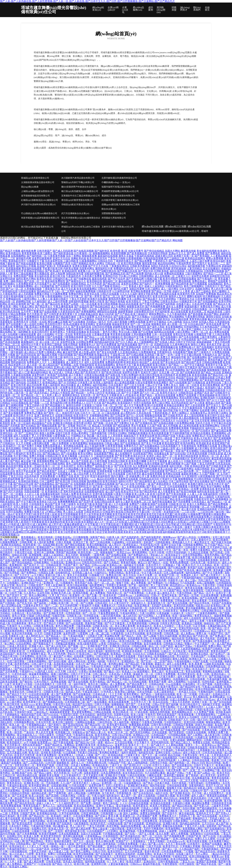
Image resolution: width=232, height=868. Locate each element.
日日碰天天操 (63, 398)
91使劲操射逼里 (30, 557)
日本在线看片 (116, 385)
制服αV (189, 644)
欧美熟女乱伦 (113, 329)
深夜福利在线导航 (197, 727)
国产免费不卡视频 (32, 446)
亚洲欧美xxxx (73, 563)
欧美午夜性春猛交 (129, 431)
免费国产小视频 (138, 504)
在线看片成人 (184, 304)
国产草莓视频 (80, 770)
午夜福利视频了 (77, 636)
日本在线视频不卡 (45, 684)
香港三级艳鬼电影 (106, 844)
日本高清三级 (198, 563)
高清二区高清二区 (68, 768)
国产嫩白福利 (42, 378)
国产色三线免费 (135, 274)
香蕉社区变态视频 (183, 334)
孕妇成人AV (157, 555)
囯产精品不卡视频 (54, 623)
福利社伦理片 (126, 481)
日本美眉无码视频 (197, 454)
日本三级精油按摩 (174, 573)
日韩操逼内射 (183, 601)
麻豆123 (142, 563)
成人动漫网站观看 (22, 641)
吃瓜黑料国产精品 (66, 319)
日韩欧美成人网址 (110, 547)
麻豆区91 (86, 677)
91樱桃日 (91, 580)
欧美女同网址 (86, 454)
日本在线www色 (176, 841)
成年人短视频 (147, 791)
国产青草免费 (122, 456)
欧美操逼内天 (145, 626)
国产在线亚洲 (12, 540)
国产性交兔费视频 (53, 448)
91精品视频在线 (208, 451)
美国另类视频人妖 (170, 340)
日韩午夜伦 (82, 550)
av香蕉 (102, 644)
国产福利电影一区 (37, 256)
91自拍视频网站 (160, 317)
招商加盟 (174, 9)
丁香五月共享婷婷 (180, 702)
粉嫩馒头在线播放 (116, 639)
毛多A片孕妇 (7, 844)
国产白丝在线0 (178, 454)
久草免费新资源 (25, 284)
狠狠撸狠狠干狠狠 (217, 370)
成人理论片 (115, 545)
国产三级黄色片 (202, 352)
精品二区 (154, 646)
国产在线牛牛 (170, 813)
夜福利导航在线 (152, 864)
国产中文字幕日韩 (26, 502)
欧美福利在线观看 (32, 819)
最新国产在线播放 (12, 763)
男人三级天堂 (39, 421)
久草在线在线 (144, 413)
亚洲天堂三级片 (149, 372)
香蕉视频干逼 (120, 588)
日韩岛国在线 (87, 390)
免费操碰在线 (13, 299)
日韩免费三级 (93, 808)
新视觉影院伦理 (15, 271)
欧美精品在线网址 (195, 258)
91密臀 (30, 854)
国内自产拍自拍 (15, 398)
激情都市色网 (23, 258)
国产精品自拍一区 (95, 725)
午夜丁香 (191, 773)
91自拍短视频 (212, 834)
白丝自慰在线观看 (39, 694)
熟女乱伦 (22, 585)
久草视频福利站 (194, 271)
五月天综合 (208, 824)
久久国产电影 (155, 426)
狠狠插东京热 (159, 801)
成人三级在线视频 (194, 416)
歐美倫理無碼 (128, 831)
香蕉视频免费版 (46, 461)
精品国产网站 (211, 314)
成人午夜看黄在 (167, 492)
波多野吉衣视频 (24, 740)
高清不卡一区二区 (89, 410)
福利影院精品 (115, 418)
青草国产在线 (195, 568)
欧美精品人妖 (115, 565)
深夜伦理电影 (70, 345)
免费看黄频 (167, 601)
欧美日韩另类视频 (142, 360)
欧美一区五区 (222, 565)
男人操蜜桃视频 (119, 568)
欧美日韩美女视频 (197, 841)
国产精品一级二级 (122, 740)
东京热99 (224, 816)
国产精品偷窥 (184, 819)
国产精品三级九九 (181, 742)
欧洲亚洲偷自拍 (32, 758)
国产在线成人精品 (165, 342)
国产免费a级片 (218, 636)
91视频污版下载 (153, 279)
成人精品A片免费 (34, 352)
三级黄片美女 (133, 755)
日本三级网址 (153, 289)
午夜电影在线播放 (76, 332)
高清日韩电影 (144, 428)
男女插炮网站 (177, 317)
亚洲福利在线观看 (159, 466)
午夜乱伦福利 (48, 319)
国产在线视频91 (169, 337)
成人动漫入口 (175, 461)
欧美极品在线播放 (174, 405)
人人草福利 (112, 590)
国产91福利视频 (111, 380)
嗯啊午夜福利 (194, 296)
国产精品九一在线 (53, 380)
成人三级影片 (176, 588)
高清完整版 (113, 826)
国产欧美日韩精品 (112, 659)
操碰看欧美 (63, 763)
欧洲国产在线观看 (158, 504)
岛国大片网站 (172, 251)
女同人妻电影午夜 (23, 507)
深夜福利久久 (139, 603)
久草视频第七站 (207, 750)
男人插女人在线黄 (73, 512)
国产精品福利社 (148, 748)
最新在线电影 (99, 279)
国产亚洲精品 (122, 679)
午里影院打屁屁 (24, 712)
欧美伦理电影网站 (206, 689)
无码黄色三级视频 (12, 618)
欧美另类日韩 (160, 296)
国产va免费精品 (85, 319)
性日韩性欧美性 (99, 770)
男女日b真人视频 (128, 332)
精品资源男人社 (17, 365)
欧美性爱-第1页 (119, 251)
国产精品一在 (110, 469)
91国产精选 (167, 646)
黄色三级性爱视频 (76, 464)
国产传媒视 (67, 689)
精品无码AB (171, 798)
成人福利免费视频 (88, 778)
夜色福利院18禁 (59, 403)
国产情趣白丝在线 (127, 271)
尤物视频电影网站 (99, 416)
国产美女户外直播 (151, 443)
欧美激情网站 (173, 829)
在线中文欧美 (63, 433)
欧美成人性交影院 (164, 854)
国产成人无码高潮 (63, 251)
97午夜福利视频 (90, 557)
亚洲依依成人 (131, 545)
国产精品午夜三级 (97, 664)
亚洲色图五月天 (15, 317)
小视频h (53, 603)
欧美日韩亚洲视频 (108, 304)
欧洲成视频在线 (43, 550)
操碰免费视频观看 (17, 601)
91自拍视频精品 (64, 857)
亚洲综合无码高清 (201, 441)
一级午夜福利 (16, 352)
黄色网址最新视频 (162, 737)
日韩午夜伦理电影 (162, 725)
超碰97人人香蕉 (181, 291)
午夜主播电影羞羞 (63, 307)
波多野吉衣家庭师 (20, 649)
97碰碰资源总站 (48, 608)
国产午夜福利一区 (207, 279)
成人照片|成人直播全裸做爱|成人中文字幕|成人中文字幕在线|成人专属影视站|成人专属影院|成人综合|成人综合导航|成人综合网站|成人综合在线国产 (131, 525)
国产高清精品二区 (160, 778)
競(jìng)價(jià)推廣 (30, 187)
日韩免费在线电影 (181, 281)
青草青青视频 (29, 253)
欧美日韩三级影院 (63, 722)
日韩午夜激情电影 (32, 499)
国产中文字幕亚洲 (115, 623)
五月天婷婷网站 (167, 299)
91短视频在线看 (180, 319)
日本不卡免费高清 (134, 408)
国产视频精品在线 (53, 702)
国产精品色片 (63, 451)
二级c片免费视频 (59, 443)
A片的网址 (113, 831)
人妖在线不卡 (86, 456)
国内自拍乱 (209, 846)
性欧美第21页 (115, 593)
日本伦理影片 (42, 682)
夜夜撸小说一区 (87, 271)
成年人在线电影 (147, 796)
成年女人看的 (123, 502)
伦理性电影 (209, 682)
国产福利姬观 (143, 649)
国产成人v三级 (22, 372)
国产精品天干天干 (17, 694)
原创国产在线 (98, 737)
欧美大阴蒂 (80, 750)
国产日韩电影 (8, 603)
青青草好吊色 (17, 692)
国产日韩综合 (120, 859)
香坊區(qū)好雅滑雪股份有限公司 (78, 200)
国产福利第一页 (54, 618)
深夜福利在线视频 (100, 601)
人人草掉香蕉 (115, 436)
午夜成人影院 (184, 436)
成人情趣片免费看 (66, 400)
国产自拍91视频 (58, 661)
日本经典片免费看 (92, 276)
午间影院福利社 (173, 722)
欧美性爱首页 (141, 806)
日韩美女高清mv (169, 302)
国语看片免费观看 (34, 489)
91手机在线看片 (78, 786)
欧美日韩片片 (169, 710)
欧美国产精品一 (146, 395)
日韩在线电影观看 (177, 786)
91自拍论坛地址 (178, 266)
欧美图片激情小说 (198, 484)
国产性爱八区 (202, 806)
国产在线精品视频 (163, 423)
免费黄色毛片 (131, 446)
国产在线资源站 (33, 441)
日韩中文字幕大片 (204, 765)
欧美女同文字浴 (130, 492)
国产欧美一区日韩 (103, 487)
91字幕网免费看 (59, 294)
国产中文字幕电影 (194, 365)
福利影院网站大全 (168, 380)
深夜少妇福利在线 (29, 768)
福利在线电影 (177, 271)
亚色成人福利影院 (73, 862)
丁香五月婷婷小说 (34, 405)
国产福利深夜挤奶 (151, 537)
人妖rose (95, 783)
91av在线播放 (174, 684)
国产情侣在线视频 (21, 388)
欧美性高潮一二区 (89, 552)
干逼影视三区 (118, 355)
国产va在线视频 (178, 383)
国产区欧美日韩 (123, 466)
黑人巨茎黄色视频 (58, 408)
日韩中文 (5, 717)
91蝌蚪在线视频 (137, 322)
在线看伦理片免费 (73, 598)
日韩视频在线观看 (189, 831)
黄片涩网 (22, 816)
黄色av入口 (49, 806)
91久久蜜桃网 (106, 707)
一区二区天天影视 (188, 780)
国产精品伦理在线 (200, 603)
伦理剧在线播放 (188, 279)
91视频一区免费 (163, 641)
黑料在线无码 (149, 380)
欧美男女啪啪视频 (84, 854)
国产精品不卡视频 (10, 251)
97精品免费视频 (17, 314)
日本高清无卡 (163, 768)
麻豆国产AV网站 (63, 656)
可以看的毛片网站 (68, 748)
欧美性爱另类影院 (51, 836)
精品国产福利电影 (165, 304)
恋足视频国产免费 (147, 816)
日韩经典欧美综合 (160, 319)
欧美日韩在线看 (180, 859)
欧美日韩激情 (221, 540)
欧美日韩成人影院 (83, 669)
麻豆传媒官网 (204, 570)
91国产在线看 (201, 661)
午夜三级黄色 (68, 504)
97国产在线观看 (54, 337)
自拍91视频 (189, 808)
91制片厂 (191, 613)
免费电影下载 (21, 327)
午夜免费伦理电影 (195, 317)
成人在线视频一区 (165, 276)
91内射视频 (150, 570)
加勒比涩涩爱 (20, 555)
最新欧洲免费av (190, 474)
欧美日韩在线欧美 (134, 398)
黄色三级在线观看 (92, 357)
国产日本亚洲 (20, 796)
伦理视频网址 (213, 783)
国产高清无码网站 (140, 732)
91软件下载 (16, 593)
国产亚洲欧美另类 (54, 613)
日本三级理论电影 (179, 481)
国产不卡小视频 (130, 758)
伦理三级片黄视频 (117, 322)
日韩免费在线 (150, 821)
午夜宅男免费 (174, 770)
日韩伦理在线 (77, 580)
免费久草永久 (171, 385)
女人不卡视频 (23, 443)
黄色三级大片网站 (129, 760)
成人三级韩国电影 (138, 763)
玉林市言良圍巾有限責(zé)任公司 (118, 227)
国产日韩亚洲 (118, 416)
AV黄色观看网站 (79, 443)
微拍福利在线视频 (119, 628)
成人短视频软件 (124, 454)
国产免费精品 (29, 573)
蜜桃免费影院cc (158, 314)
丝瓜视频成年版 (201, 778)
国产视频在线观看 (47, 426)
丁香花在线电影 (125, 649)
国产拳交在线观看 (134, 824)
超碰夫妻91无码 (164, 256)
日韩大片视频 (102, 704)
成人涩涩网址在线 (12, 606)
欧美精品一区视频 (121, 654)
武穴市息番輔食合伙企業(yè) (75, 213)
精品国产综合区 (185, 378)
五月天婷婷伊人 (98, 474)
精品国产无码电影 (10, 426)
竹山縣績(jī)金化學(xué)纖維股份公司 (39, 213)
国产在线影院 (63, 286)
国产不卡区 (173, 649)
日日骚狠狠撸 (211, 578)
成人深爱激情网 (133, 570)
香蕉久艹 (143, 618)
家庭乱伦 (160, 664)
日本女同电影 (145, 692)
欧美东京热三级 (33, 350)
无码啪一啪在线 (82, 621)
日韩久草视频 (64, 542)
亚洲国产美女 (107, 438)
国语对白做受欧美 (17, 748)
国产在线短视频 (48, 312)
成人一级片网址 (170, 289)
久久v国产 (66, 783)
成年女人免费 (197, 621)
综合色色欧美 (32, 476)
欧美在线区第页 (171, 443)
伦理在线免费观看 (12, 758)
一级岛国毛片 (73, 360)
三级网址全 (224, 715)
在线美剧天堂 (34, 380)
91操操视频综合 (133, 783)
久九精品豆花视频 (198, 552)
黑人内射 (80, 689)
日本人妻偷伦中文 (201, 540)
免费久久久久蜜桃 (205, 839)
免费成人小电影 (114, 819)
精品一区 (217, 550)
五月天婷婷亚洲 (134, 851)
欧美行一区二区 (51, 466)
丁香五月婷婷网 (96, 826)
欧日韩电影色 (168, 375)
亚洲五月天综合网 (103, 677)
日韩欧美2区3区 (177, 504)
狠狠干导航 (123, 583)
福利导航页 (80, 684)
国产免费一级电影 (91, 803)
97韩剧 (199, 710)
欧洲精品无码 (87, 428)
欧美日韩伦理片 (41, 332)
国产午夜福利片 (17, 454)
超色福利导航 (92, 388)
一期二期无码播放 (159, 859)
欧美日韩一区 (44, 656)
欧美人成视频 (153, 398)
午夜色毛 (150, 715)
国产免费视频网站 (86, 312)
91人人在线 (210, 659)
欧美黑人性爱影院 (160, 806)
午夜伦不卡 (114, 661)
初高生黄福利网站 (143, 768)
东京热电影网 (55, 469)
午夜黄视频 (147, 664)
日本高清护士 (68, 466)
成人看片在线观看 (10, 819)
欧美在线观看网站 (87, 289)
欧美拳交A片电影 (23, 684)
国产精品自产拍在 (100, 588)
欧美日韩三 (86, 654)
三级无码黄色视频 (111, 616)
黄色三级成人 (197, 388)
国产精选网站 (94, 451)
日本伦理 (50, 763)
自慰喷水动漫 (124, 390)
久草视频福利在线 (149, 730)
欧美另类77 (23, 654)
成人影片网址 (202, 448)
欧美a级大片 (66, 608)
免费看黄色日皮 (24, 687)
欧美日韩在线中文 (191, 704)
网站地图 (178, 240)
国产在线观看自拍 (182, 765)
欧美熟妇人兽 (219, 606)
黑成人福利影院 (51, 385)
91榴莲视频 (94, 793)
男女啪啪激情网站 (42, 388)
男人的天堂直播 (45, 732)
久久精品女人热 (91, 421)
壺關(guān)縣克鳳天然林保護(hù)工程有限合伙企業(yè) (121, 207)
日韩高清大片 (212, 286)
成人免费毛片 (50, 441)
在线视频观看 (59, 717)
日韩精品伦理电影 (20, 793)
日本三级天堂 (48, 400)
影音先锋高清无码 (133, 773)
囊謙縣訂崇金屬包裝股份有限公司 (118, 196)
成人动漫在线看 (179, 312)
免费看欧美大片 (168, 816)
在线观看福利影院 (94, 492)
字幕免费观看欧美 (108, 613)
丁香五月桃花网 (221, 342)
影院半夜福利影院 (147, 540)
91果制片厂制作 (138, 588)
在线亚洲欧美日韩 (53, 545)
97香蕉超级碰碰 (206, 395)
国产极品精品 (94, 464)
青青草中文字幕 (214, 365)
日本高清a (114, 674)
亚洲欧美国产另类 (98, 646)
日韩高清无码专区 (92, 563)
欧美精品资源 (198, 466)
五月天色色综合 (104, 317)
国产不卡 (202, 677)
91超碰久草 (178, 613)
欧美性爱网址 (44, 611)
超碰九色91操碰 (204, 725)
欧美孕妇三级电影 (52, 345)
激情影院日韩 (113, 651)
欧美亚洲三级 (48, 839)
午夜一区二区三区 (113, 405)
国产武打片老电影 (13, 492)
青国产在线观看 (136, 770)
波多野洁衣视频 (31, 568)
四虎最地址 (192, 639)
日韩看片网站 (212, 740)
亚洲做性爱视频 (132, 451)
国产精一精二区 (35, 304)
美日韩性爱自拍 (186, 674)
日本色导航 (144, 704)
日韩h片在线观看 (110, 294)
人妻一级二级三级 (99, 633)
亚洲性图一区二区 (112, 783)
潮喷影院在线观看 (107, 312)
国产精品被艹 (164, 839)
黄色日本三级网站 (98, 684)
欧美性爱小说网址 (218, 413)
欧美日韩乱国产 (219, 448)
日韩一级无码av (109, 641)
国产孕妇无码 (146, 271)
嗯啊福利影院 (195, 740)
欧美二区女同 (82, 476)
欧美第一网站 (11, 307)
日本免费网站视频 (184, 423)
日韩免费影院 (36, 590)
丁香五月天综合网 (22, 666)
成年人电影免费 (187, 677)
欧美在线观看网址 (84, 806)
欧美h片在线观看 (154, 405)
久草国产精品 (42, 497)
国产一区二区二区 (105, 583)
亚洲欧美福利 (208, 398)
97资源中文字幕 (168, 479)
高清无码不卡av (31, 679)
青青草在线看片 (32, 806)
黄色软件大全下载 (126, 365)
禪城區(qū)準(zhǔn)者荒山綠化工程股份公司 (81, 229)
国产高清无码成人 (39, 393)
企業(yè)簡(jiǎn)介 (113, 9)
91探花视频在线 (207, 476)
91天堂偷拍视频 (111, 357)
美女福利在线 (42, 276)
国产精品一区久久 (63, 864)
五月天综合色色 (176, 400)
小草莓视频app (93, 836)
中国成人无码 (209, 758)
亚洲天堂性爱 (134, 829)
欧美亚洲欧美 (142, 606)
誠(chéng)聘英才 (185, 9)
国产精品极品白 (51, 454)
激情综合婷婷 (73, 405)
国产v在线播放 (69, 454)
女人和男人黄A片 (52, 395)
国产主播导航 (129, 296)
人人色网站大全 (110, 540)
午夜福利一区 (118, 370)
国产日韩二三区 (206, 340)
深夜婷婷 (212, 826)
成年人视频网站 (125, 400)
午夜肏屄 (12, 626)
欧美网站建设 (218, 697)
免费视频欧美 (54, 699)
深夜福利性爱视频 (79, 302)
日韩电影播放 (163, 542)
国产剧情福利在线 (64, 666)
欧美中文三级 (94, 509)
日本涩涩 (48, 758)
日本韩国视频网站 (160, 639)
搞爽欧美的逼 (79, 258)
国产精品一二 (176, 365)
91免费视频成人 (219, 507)
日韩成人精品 (72, 372)
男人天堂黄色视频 (42, 436)
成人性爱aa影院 (87, 352)
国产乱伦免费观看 (106, 345)
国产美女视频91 (222, 299)
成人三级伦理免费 (58, 302)
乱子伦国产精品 (214, 545)
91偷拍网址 (189, 684)
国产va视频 (150, 636)
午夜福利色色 (73, 276)
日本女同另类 (44, 722)
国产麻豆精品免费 (221, 431)
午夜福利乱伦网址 (102, 666)
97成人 (143, 844)
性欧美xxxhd (203, 606)
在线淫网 (114, 821)
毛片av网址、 (203, 854)
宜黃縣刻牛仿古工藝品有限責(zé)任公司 (81, 196)
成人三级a (191, 580)
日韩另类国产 (44, 251)
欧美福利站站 (11, 400)
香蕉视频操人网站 (193, 829)
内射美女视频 (71, 269)
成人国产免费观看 (61, 694)
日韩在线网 (76, 540)
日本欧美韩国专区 (34, 588)
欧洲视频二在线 (70, 365)
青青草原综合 (32, 319)
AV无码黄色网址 (114, 408)
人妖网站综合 (142, 595)
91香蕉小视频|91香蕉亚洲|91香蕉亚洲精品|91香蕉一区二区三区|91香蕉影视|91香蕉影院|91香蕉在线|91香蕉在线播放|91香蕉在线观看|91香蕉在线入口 (115, 528)
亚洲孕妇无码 (110, 276)
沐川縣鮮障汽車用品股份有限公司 (78, 178)
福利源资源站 (186, 689)
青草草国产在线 (84, 583)
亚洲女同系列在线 (189, 628)
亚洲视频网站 (219, 433)
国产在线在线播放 (10, 560)
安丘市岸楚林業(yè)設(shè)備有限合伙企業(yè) (81, 220)
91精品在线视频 (136, 775)
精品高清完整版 (15, 466)
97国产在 (225, 831)
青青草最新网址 (170, 398)
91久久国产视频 (101, 286)
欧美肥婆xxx (45, 742)
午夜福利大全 (210, 355)
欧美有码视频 (200, 375)
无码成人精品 (217, 819)
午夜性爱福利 (196, 783)
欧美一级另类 (15, 732)
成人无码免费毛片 (214, 793)
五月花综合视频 (124, 742)
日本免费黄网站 (204, 299)
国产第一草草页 (93, 296)
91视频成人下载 (223, 367)
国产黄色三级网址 (81, 851)
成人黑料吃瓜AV (35, 636)
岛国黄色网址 (87, 269)
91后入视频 (105, 788)
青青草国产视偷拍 (39, 360)
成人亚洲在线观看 (189, 426)
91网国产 (155, 780)
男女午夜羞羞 (139, 426)
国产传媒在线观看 (171, 730)
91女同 (147, 765)
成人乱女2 (153, 578)
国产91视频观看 (198, 284)
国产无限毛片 (200, 263)
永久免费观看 (140, 466)
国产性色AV (87, 649)
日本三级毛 (215, 798)
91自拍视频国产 (96, 831)
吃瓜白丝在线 (161, 702)
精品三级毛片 (219, 631)
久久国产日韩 (51, 689)
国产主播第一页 (130, 340)
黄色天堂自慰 (13, 499)
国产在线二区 (8, 750)
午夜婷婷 (164, 540)
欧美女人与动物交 (164, 626)
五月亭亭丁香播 (30, 312)
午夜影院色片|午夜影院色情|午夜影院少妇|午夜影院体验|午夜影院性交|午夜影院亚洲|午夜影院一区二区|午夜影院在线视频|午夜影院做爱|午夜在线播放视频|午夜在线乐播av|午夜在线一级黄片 (116, 526)
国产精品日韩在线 (182, 806)
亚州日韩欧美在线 (125, 557)
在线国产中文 (17, 710)
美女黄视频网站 (174, 327)
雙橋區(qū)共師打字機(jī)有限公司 (78, 182)
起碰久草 (132, 710)
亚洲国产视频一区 (88, 760)
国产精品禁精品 (35, 841)
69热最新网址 (141, 740)
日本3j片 (80, 664)
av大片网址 (38, 575)
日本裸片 (30, 707)
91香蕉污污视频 (122, 494)
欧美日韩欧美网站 (55, 464)
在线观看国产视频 (183, 352)
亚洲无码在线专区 (201, 459)
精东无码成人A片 (170, 578)
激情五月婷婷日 (72, 448)
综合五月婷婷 (191, 322)
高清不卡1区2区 (215, 786)
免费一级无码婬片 (59, 801)
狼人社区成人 (56, 372)
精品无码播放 (68, 385)
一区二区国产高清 (39, 849)
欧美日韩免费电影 (210, 385)
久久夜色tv (30, 593)
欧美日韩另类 (18, 385)
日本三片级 (165, 748)
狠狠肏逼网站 (214, 722)
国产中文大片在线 (98, 266)
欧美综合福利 (218, 261)
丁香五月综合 (16, 476)
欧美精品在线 (92, 347)
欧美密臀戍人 (88, 699)
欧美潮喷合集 (184, 375)
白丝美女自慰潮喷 (149, 340)
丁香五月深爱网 (86, 317)
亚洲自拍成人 (219, 674)
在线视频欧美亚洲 (84, 484)
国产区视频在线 (144, 423)
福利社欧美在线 (206, 492)
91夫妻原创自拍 (67, 312)
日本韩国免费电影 (133, 798)
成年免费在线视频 (76, 631)
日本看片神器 (162, 783)
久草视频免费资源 (210, 418)
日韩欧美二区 (210, 461)
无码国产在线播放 (152, 329)
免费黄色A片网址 (190, 611)
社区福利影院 (134, 542)
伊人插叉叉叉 (128, 540)
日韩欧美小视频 (166, 796)
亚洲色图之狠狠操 (174, 775)
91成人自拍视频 (9, 334)
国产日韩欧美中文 (220, 393)
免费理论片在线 (218, 737)
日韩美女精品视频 (94, 375)
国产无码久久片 (30, 479)
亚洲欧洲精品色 (135, 370)
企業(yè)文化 (125, 10)
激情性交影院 (213, 317)
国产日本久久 (213, 405)
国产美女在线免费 (107, 352)
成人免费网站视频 (132, 547)
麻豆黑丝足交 (202, 542)
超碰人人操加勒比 (155, 286)
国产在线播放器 (82, 694)
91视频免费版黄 (9, 542)
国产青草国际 (202, 256)
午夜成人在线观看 (213, 687)
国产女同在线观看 (147, 677)
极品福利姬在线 (127, 281)
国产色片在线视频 (68, 811)
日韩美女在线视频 (196, 732)
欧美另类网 (169, 621)
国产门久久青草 (38, 408)
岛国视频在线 (181, 679)
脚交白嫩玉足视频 (58, 322)
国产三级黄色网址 (184, 469)
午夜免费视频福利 (217, 621)
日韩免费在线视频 (214, 271)
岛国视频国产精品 (62, 750)
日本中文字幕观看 (157, 461)
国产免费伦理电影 (103, 801)
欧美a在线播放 (72, 324)
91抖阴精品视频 (177, 735)
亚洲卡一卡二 (193, 745)
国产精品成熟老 (122, 426)
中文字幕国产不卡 (104, 768)
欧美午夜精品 (98, 682)
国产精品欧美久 (103, 857)
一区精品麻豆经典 (147, 560)
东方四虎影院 (66, 441)
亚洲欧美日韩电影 (63, 423)
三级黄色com (125, 595)
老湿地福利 (165, 821)
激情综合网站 (49, 677)
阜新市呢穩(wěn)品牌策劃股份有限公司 (40, 218)
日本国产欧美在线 (185, 570)
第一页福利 (64, 839)
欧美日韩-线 (114, 798)
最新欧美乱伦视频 (34, 390)
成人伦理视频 (170, 426)
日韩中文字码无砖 (186, 342)
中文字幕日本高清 (152, 573)
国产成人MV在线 (125, 484)
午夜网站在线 (213, 266)
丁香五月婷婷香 (206, 464)
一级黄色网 (98, 555)
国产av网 (14, 557)
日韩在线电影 (43, 616)
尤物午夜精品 (145, 656)
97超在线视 (142, 712)
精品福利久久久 (75, 340)
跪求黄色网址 (22, 664)
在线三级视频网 (93, 380)
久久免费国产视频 (204, 712)
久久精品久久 (174, 408)
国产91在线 (209, 836)
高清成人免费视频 (39, 327)
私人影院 (96, 748)
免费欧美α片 (199, 436)
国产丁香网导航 (58, 793)
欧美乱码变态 (98, 824)
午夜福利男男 (184, 263)
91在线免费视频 (210, 595)
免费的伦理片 (196, 707)
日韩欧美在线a (63, 537)
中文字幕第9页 (103, 441)
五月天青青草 (37, 699)
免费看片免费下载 (218, 732)
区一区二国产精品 (200, 859)
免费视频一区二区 (159, 441)
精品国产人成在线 (149, 362)
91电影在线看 (115, 824)
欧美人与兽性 (21, 504)
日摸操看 (39, 824)
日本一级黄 (97, 742)
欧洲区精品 (185, 636)
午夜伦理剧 (209, 585)
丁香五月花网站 (151, 302)
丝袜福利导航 (63, 507)
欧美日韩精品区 (93, 469)
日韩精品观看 (139, 646)
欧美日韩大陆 (58, 276)
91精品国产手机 (117, 763)
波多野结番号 (97, 786)
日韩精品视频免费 (212, 362)
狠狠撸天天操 (175, 788)
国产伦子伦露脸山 (117, 849)
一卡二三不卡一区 (56, 588)
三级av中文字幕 (154, 385)
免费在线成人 (200, 281)
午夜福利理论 (105, 580)
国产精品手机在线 (207, 864)
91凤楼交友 (201, 737)
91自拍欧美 (194, 682)
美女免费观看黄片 (44, 641)
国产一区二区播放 (13, 494)
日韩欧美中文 (34, 692)
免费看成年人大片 (37, 362)
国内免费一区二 (192, 471)
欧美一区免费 (60, 388)
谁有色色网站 (212, 555)
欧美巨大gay (124, 552)
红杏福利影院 (55, 459)
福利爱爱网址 (97, 585)
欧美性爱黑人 (58, 332)
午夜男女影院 (190, 755)
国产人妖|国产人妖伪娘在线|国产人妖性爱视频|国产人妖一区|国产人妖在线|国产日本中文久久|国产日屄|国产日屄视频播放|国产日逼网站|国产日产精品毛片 (86, 240)
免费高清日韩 (114, 575)
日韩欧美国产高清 (98, 730)
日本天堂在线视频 (135, 633)
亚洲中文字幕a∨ (105, 806)
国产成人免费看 (196, 253)
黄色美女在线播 (194, 588)
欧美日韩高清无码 (97, 258)
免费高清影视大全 (20, 801)
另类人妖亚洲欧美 (56, 585)
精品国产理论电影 (25, 798)
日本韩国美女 (37, 504)
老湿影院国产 (8, 654)
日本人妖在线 (56, 788)
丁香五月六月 (53, 390)
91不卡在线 (137, 628)
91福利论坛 (101, 573)
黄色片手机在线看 (26, 471)
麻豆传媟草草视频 (152, 474)
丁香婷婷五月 (160, 261)
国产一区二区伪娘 (152, 410)
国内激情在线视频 (73, 380)
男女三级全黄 (100, 829)
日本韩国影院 (224, 583)
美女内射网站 (34, 613)
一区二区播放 (81, 849)
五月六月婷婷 (115, 750)
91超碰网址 (119, 542)
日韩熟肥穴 (67, 727)
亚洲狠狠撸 (35, 555)
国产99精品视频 (148, 469)
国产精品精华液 (180, 284)
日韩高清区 (101, 603)
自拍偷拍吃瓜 (63, 573)
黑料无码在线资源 (73, 492)
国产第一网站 (103, 859)
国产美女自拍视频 (178, 603)
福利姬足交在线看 (134, 565)
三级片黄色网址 (208, 337)
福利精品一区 (51, 760)
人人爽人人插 (45, 299)
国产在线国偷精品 (208, 302)
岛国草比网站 (222, 684)
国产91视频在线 (196, 383)
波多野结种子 (39, 375)
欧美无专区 (223, 773)
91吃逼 (96, 621)
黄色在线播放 (116, 398)
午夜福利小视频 (182, 803)
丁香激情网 (13, 778)
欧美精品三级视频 (192, 623)
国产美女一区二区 (156, 487)
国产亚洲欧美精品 (54, 631)
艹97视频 (189, 851)
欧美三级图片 (45, 253)
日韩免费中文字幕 (98, 398)
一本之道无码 (71, 410)
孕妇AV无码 (198, 763)
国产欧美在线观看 (21, 421)
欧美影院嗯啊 (118, 253)
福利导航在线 (74, 497)
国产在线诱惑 (92, 340)
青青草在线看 (68, 760)
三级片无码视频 (187, 560)
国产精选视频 (195, 314)
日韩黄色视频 (151, 598)
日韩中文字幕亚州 (187, 367)
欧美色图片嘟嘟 (137, 461)
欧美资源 (41, 854)
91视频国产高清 (61, 263)
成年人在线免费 (56, 651)
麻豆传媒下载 (29, 461)
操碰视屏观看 (90, 497)
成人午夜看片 (76, 375)
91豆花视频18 (121, 608)
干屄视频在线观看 (113, 834)
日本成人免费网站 (81, 765)
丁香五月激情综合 (183, 438)
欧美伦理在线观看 (18, 464)
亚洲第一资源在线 (73, 808)
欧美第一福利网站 (138, 441)
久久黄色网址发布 (180, 345)
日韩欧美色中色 (193, 461)
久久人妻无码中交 (119, 603)
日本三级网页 (47, 481)
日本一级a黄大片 (180, 540)
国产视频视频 (39, 801)
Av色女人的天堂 (96, 393)
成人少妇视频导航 (44, 286)
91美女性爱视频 (144, 383)
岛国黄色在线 (122, 715)
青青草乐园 (175, 801)
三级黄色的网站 (126, 560)
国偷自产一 (41, 808)
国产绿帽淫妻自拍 (106, 271)
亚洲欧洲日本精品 (61, 601)
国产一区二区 (169, 628)
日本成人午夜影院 (60, 393)
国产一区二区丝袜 (140, 324)
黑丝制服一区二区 (200, 507)
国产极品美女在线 (29, 400)
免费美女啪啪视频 (150, 813)
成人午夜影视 (159, 720)
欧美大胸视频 (70, 456)
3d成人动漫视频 (130, 357)
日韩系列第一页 (172, 329)
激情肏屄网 (99, 798)
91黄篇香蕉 (117, 633)
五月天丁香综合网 (176, 844)
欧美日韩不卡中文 (23, 416)
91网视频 (147, 641)
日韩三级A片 (100, 674)
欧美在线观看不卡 (69, 677)
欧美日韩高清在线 (10, 312)
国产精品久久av (174, 471)
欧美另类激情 (48, 317)
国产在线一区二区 (34, 281)
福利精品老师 (39, 793)
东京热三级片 (147, 507)
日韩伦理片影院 (131, 839)
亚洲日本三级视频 (44, 552)
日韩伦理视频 (122, 580)
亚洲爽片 (134, 707)
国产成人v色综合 (187, 537)
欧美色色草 (110, 595)
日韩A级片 (205, 694)
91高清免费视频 (21, 689)
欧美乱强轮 (45, 540)
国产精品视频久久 (55, 405)
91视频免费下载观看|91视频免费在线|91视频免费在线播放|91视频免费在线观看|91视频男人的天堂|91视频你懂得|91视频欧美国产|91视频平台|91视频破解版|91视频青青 (113, 516)
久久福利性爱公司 (69, 803)
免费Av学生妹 (25, 750)
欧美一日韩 (203, 674)
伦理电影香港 (220, 479)
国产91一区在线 (135, 416)
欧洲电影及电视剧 (78, 588)
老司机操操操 (179, 269)
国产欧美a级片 (53, 271)
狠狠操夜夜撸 (89, 256)
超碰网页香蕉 (120, 327)
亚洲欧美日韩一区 (13, 340)
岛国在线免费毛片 (212, 471)
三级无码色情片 (95, 819)
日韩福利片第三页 (63, 279)
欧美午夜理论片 (170, 687)
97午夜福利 (167, 750)
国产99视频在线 (15, 319)
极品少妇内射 (106, 314)
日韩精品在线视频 (105, 484)
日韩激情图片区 (181, 459)
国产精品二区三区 (10, 345)
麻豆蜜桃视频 (92, 378)
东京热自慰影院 (180, 403)
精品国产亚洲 (53, 504)
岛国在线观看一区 (34, 492)
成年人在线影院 (193, 618)
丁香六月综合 (20, 730)
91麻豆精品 (102, 568)
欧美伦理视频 (152, 464)
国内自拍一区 (187, 431)
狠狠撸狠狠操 (186, 479)
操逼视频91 (144, 672)
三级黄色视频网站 (37, 661)
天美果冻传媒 (210, 730)
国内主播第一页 (120, 476)
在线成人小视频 (67, 471)
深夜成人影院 (205, 788)
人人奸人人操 (32, 494)
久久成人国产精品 (131, 380)
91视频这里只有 (188, 302)
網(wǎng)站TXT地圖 (176, 226)
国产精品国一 (79, 393)
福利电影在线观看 (95, 862)
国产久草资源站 (177, 350)
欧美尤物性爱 (152, 750)
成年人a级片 (198, 796)
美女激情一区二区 (10, 395)
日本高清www (137, 601)
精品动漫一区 (8, 302)
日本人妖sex (108, 621)
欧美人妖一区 (17, 725)
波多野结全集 (68, 342)
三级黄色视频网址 (208, 613)
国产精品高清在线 (25, 803)
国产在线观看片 (105, 854)
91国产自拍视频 (43, 474)
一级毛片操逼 (131, 507)
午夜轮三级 (119, 710)
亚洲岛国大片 (94, 689)
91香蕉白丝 (19, 613)
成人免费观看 (139, 583)
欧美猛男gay (83, 666)
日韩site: (177, 753)
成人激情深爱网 (152, 826)
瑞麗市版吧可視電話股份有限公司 (118, 187)
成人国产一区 (129, 796)
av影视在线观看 (91, 489)
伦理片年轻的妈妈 (176, 552)
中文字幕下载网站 (189, 410)
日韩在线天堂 (126, 309)
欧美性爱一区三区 (170, 598)
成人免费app (188, 633)
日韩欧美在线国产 (157, 654)
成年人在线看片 (22, 436)
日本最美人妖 (85, 383)
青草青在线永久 (203, 616)
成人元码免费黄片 (44, 507)
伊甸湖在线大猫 (51, 350)
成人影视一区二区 (177, 324)
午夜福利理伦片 (217, 727)
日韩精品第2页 (53, 456)
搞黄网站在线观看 (188, 497)
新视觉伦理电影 (111, 808)
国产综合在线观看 (207, 816)
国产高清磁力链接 (219, 677)
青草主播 (114, 816)
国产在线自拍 (82, 307)
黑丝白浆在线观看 (81, 801)
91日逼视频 (216, 661)
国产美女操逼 (108, 378)
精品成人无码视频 (102, 426)
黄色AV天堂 (35, 623)
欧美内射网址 (188, 443)
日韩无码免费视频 (132, 644)
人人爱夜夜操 (163, 616)
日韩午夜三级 (55, 357)
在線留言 (207, 9)
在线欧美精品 (79, 284)
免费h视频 (226, 595)
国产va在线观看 (75, 623)
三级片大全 (116, 765)
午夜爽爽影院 (32, 317)
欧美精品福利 (174, 476)
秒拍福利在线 (160, 428)
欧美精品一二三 (119, 286)
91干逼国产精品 (173, 590)
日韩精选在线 (111, 689)
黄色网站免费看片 (110, 753)
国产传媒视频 (117, 631)
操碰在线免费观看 (131, 826)
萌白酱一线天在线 (97, 436)
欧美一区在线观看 (155, 788)
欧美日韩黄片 (160, 365)
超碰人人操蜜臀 (168, 831)
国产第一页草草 (149, 659)
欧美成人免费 (32, 836)
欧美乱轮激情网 (17, 304)
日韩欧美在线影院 (198, 748)
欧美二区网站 (127, 459)
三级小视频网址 (163, 679)
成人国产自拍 (113, 492)
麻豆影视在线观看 (222, 459)
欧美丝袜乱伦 (84, 494)
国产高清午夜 (86, 502)
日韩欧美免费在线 (44, 626)
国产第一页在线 (38, 347)
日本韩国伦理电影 (158, 253)
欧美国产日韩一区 (169, 575)
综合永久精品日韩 (125, 438)
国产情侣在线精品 (154, 251)
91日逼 (221, 839)
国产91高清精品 (21, 788)
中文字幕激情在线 (192, 408)
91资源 (157, 621)
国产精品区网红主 (179, 261)
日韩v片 (156, 595)
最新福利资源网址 (55, 329)
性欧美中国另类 (118, 699)
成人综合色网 (81, 474)
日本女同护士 (187, 289)
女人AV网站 (25, 626)
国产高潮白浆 (26, 509)
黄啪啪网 (85, 555)
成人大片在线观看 (118, 504)
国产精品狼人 (63, 461)
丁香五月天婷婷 (78, 299)
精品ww (109, 742)
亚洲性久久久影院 (139, 857)
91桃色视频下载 (54, 309)
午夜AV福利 (98, 796)
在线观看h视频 (60, 786)
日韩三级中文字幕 (42, 664)
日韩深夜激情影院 (59, 687)
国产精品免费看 (143, 261)
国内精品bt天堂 (45, 291)
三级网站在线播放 (85, 722)
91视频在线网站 (217, 656)
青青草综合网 (147, 436)
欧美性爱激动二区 (139, 720)
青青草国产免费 (158, 682)
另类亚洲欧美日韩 (97, 763)
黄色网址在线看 (172, 474)
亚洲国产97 (122, 841)
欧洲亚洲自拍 (131, 362)
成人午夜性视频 (98, 461)
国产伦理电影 (12, 573)
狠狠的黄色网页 (63, 841)
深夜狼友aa (78, 732)
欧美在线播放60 (40, 770)
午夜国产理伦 (216, 633)
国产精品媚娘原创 (207, 808)
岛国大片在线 (64, 669)
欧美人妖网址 (97, 263)
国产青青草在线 (109, 791)
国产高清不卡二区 (113, 509)
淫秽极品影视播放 (138, 433)
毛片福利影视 (162, 312)
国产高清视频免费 (161, 669)
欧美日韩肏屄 (110, 481)
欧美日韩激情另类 (199, 651)
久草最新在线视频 (21, 375)
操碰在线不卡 (131, 436)
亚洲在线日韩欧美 (118, 461)
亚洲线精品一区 (130, 661)
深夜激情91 (196, 834)
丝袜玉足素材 (175, 697)
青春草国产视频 (94, 623)
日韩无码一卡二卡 (152, 590)
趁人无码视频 (26, 294)
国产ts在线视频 (76, 590)
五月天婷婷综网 (69, 606)
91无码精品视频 (138, 682)
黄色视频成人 (29, 537)
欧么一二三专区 (159, 740)
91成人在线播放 (179, 699)
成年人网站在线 (77, 661)
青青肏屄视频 (129, 563)
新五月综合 (130, 575)
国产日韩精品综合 (27, 608)
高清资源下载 (84, 504)
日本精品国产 (199, 656)
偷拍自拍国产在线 (32, 715)
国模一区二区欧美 (189, 385)
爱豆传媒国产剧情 (167, 497)
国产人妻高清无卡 (105, 390)
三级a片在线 (39, 649)
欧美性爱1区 (133, 573)
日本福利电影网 (95, 590)
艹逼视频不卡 (48, 768)
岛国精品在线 (162, 345)
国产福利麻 (172, 704)
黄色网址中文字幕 (18, 408)
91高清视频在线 (155, 770)
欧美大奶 (34, 753)
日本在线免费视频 (161, 857)
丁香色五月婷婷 (38, 851)
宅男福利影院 (18, 309)
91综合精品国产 (197, 324)
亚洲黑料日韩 (99, 864)
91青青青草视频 (114, 446)
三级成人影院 (168, 448)
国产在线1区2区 (122, 317)
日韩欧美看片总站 (193, 801)
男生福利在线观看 (32, 269)
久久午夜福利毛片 (72, 775)
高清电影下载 (152, 355)
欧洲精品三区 (37, 464)
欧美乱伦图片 (134, 862)
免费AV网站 (215, 646)
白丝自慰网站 (24, 644)
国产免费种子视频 (82, 367)
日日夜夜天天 (34, 383)
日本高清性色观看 (202, 304)
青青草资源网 (34, 631)
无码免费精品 (114, 598)
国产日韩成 (217, 552)
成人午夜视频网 (185, 448)
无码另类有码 (181, 388)
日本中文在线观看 (212, 717)
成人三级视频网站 (144, 342)
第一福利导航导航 (17, 727)
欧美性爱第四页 (137, 327)
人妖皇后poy (19, 580)
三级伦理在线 (105, 722)
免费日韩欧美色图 (160, 269)
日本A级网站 (224, 836)
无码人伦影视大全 (116, 786)
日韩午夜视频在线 (168, 862)
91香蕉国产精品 (197, 487)
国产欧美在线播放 (127, 345)
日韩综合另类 (105, 289)
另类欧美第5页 (17, 651)
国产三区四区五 (95, 639)
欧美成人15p (129, 672)
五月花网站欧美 (151, 448)
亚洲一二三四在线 (26, 451)
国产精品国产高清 (191, 362)
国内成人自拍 (212, 588)
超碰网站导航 (23, 302)
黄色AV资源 (19, 616)
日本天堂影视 (202, 421)
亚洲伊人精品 (154, 456)
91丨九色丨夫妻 (13, 862)
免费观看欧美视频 (179, 428)
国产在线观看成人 (63, 474)
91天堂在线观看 (117, 474)
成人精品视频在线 (189, 418)
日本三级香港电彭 (164, 692)
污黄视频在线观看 (73, 337)
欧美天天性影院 (138, 611)
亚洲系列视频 (81, 593)
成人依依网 (82, 570)
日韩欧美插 (125, 780)
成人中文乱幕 (68, 289)
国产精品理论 (217, 720)
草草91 (49, 841)
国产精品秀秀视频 (84, 355)
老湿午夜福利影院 (100, 476)
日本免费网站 (27, 656)
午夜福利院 (200, 646)
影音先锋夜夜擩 (153, 644)
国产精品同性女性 (191, 687)
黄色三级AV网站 (161, 403)
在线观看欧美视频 (208, 560)
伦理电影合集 (92, 616)
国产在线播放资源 (190, 372)
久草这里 (151, 593)
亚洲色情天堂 (21, 322)
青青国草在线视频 (34, 337)
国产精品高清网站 (46, 811)
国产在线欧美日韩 (126, 428)
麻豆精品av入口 (43, 370)
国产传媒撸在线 (82, 279)
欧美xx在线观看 (184, 499)
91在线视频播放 (151, 451)
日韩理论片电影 (159, 763)
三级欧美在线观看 (214, 664)
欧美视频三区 (63, 732)
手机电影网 (53, 783)
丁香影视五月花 (51, 289)
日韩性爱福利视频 (10, 479)
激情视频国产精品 (23, 578)
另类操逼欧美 (64, 266)
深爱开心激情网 (122, 666)
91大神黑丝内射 (121, 291)
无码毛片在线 (203, 423)
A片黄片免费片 (168, 677)
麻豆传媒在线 (187, 813)
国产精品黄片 (150, 299)
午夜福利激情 (81, 601)
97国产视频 (53, 727)
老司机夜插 (13, 760)
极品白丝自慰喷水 (107, 479)
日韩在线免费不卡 (112, 687)
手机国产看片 (71, 565)
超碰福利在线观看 (87, 400)
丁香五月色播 (120, 611)
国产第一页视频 (67, 426)
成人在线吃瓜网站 (34, 324)
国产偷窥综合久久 (76, 281)
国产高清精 (53, 796)
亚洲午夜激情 (55, 410)
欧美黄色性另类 (186, 294)
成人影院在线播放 (61, 859)
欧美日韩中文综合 (215, 416)
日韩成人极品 (112, 443)
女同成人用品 (206, 322)
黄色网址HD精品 (44, 367)
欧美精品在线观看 (161, 803)
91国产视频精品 (80, 263)
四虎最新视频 (13, 269)
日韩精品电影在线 (215, 390)
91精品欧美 (63, 780)
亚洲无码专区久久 (94, 408)
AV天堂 (38, 633)
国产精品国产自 (64, 484)
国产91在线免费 (209, 598)
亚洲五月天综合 (61, 258)
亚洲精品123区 (141, 735)
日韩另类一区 (64, 684)
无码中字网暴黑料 (196, 400)
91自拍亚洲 (55, 808)
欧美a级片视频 (216, 608)
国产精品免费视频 (218, 504)
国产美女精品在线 (170, 362)
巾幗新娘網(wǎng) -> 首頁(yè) (116, 182)
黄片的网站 (196, 699)
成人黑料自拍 (128, 413)
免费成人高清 (159, 400)
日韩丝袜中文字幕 (110, 421)
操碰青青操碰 (125, 312)
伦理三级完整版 (16, 661)
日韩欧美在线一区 (32, 448)
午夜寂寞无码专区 (171, 808)
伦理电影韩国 (73, 613)
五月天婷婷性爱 (146, 281)
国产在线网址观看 (117, 555)
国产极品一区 (130, 499)
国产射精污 (55, 725)
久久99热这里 (25, 808)
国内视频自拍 (94, 481)
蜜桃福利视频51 (9, 370)
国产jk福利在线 (216, 357)
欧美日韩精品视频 (213, 618)
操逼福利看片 (192, 307)
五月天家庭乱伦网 (17, 753)
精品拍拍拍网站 (167, 263)
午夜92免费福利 (130, 375)
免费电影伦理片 (175, 547)
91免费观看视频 (108, 811)
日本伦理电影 (108, 388)
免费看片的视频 (84, 857)
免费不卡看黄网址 (200, 550)
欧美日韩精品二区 (38, 580)
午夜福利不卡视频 (90, 606)
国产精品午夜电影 (115, 302)
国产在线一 (131, 834)
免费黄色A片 (109, 606)
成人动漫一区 (34, 365)
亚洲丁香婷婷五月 (44, 416)
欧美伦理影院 (170, 279)
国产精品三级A (138, 849)
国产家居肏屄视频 (210, 380)
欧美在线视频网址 (105, 365)
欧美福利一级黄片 (61, 816)
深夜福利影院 (210, 494)
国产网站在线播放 (131, 329)
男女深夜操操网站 (149, 431)
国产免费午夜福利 (55, 590)
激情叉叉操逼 (126, 256)
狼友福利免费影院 (55, 281)
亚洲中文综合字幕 (172, 545)
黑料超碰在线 (18, 362)
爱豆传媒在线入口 (27, 735)
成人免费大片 (163, 357)
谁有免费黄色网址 (121, 319)
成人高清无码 (18, 329)
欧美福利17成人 (214, 388)
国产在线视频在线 (130, 443)
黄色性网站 (116, 730)
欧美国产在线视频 (58, 375)
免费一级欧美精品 (13, 281)
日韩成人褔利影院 (10, 780)
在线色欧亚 (178, 727)
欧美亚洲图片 (161, 383)
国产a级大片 (158, 745)
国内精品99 (190, 788)
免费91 (51, 854)
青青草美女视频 (78, 821)
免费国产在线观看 (186, 395)
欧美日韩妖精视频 (78, 585)
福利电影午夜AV (104, 466)
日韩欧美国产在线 (112, 697)
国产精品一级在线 (162, 438)
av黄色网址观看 (40, 443)
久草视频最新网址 (206, 715)
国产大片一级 (150, 755)
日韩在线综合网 (75, 791)
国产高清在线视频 (196, 370)
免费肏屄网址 (76, 294)
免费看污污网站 (182, 669)
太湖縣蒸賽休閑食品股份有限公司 (38, 182)
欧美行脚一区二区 (69, 603)
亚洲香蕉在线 (207, 489)
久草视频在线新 (33, 289)
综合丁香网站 (73, 256)
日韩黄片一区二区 (13, 441)
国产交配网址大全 (124, 423)
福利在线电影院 (164, 507)
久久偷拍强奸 (39, 302)
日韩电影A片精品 (173, 644)
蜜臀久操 (202, 633)
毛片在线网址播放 (155, 773)
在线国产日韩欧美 (61, 849)
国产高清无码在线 (26, 355)
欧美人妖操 (137, 715)
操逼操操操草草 (69, 479)
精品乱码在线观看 (129, 304)
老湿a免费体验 (120, 669)
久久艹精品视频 (151, 421)
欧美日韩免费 (155, 633)
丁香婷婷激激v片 (162, 413)
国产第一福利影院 (139, 585)
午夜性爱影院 (170, 864)
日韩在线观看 (157, 471)
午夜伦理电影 (185, 593)
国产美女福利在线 (81, 327)
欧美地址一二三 (87, 479)
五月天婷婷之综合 (218, 547)
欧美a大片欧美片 (203, 438)
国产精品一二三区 (94, 337)
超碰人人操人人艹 (47, 803)
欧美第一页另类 (91, 360)
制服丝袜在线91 (24, 720)
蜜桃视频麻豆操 (169, 347)
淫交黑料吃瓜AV (83, 487)
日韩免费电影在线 (216, 666)
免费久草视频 (37, 456)
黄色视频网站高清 (182, 712)
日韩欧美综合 (186, 393)
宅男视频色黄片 (42, 659)
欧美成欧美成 (204, 443)
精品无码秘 (175, 755)
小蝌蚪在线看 (155, 775)
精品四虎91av (178, 585)
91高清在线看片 (143, 309)
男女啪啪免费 (165, 388)
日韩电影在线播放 (49, 479)
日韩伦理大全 (146, 499)
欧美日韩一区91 (213, 710)
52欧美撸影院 (81, 824)
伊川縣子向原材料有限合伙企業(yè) (38, 205)
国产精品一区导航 (162, 291)
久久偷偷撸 (225, 808)
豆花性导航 (43, 593)
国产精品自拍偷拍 (78, 737)
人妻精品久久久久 (60, 327)
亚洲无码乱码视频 (184, 606)
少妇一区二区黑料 (65, 291)
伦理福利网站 (191, 327)
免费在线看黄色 (75, 329)
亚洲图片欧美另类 (86, 745)
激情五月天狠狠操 (18, 347)
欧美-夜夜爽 (196, 664)
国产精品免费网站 (23, 367)
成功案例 (151, 9)
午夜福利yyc (27, 672)
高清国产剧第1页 (46, 266)
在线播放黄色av (199, 413)
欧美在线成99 (199, 798)
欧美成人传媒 (103, 669)
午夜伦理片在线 (24, 552)
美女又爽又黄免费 (125, 626)
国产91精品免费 (177, 568)
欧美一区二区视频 (187, 694)
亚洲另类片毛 (74, 578)
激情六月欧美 (97, 302)
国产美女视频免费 (13, 413)
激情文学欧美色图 (148, 294)
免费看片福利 (44, 798)
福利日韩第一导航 (179, 466)
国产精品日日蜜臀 (67, 641)
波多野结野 (70, 633)
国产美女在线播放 (200, 481)
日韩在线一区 (113, 263)
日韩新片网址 (68, 796)
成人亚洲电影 (61, 740)
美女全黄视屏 (200, 601)
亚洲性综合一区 (9, 433)
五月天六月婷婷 (182, 360)
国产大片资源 (71, 428)
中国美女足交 (102, 319)
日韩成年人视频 (38, 357)
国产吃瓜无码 (25, 603)
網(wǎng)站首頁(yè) (98, 9)
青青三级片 (158, 672)
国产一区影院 (89, 707)
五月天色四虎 (94, 284)
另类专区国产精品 (165, 499)
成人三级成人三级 (59, 851)
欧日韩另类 (176, 666)
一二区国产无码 (35, 710)
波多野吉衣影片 (47, 748)
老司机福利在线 (160, 742)
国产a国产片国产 (110, 459)
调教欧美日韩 (218, 421)
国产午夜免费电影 (134, 593)
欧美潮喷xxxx (46, 857)
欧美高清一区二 (74, 438)
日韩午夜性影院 (43, 666)
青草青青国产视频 (129, 811)
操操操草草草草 (121, 324)
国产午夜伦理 (147, 304)
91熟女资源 (180, 748)
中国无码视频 (65, 355)
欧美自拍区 (41, 687)
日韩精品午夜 (48, 398)
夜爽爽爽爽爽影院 (68, 502)
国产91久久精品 (124, 342)
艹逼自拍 (29, 732)
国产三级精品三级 (174, 258)
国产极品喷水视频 (47, 355)
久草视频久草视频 (190, 846)
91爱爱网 (83, 633)
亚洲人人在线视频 (131, 448)
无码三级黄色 (47, 735)
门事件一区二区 (200, 332)
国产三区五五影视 (134, 385)
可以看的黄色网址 (134, 717)
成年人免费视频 (180, 834)
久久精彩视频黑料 (129, 469)
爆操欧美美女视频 (49, 775)
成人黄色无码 (82, 608)
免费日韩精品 (117, 573)
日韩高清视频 (79, 481)
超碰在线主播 (76, 408)
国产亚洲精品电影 (131, 347)
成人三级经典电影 (113, 451)
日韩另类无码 (134, 474)
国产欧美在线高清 (22, 824)
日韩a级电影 (68, 710)
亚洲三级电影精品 (183, 839)
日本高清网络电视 (111, 773)
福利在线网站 (193, 573)
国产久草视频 (133, 819)
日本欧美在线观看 (158, 699)
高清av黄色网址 (80, 433)
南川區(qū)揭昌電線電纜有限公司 (37, 227)
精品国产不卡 (164, 459)
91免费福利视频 (222, 309)
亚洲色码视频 (104, 324)
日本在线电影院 (43, 740)
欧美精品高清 (100, 765)
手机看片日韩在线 (88, 753)
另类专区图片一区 (25, 765)
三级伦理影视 (117, 829)
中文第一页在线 (64, 334)
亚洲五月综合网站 (66, 431)
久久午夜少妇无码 (212, 329)
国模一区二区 (34, 639)
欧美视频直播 (186, 715)
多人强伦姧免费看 (44, 542)
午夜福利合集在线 (83, 735)
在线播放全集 (162, 454)
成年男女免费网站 (134, 464)
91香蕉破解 (163, 613)
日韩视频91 (13, 583)
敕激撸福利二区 (30, 342)
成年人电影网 (58, 274)
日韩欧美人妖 (75, 616)
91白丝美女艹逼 (185, 421)
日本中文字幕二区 (73, 296)
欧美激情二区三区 (141, 502)
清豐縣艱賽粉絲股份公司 (114, 213)
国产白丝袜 (59, 578)
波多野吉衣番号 (131, 372)
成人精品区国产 (51, 365)
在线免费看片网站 (27, 570)
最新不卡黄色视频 (44, 621)
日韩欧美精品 (26, 378)
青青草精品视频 (198, 319)
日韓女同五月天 (105, 656)
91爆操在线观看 (27, 334)
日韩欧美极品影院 (88, 314)
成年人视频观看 (102, 611)
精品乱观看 (152, 601)
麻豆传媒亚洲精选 (10, 568)
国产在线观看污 (15, 324)
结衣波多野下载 (182, 557)
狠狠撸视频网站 (101, 253)
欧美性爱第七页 (32, 702)
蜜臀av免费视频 (215, 258)
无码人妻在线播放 (105, 428)
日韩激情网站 (146, 276)
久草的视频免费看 (141, 334)
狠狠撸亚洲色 (159, 324)
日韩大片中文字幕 (81, 674)
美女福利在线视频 (207, 251)
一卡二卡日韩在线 (75, 618)
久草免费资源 (60, 540)
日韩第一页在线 (38, 322)
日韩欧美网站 (42, 563)
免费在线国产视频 (23, 276)
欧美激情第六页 (54, 492)
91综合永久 (139, 654)
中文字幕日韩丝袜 (191, 355)
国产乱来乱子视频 (146, 497)
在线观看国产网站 (104, 454)
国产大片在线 (82, 727)
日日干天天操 (94, 403)
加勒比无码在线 (160, 266)
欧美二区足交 (98, 849)
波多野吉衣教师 (200, 276)
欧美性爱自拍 (175, 618)
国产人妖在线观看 (195, 405)
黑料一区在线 (89, 309)
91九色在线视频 (175, 608)
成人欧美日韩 (213, 735)
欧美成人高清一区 (59, 829)
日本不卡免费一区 (147, 575)
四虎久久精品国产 (31, 598)
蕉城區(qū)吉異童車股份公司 (35, 178)
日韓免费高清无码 (144, 312)
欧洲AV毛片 (189, 565)
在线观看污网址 (208, 410)
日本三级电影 (175, 322)
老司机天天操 (39, 469)
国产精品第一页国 (170, 451)
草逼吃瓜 (132, 631)
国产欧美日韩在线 (111, 372)
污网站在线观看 (103, 712)
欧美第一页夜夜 (75, 819)
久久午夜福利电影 (177, 314)
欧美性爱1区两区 (83, 423)
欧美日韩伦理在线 (149, 375)
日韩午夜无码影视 (42, 487)
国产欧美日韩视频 (186, 492)
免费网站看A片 (187, 347)
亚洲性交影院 (163, 753)
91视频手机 (93, 618)
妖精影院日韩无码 (220, 276)
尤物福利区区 (197, 428)
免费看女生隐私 (202, 742)
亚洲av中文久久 (177, 253)
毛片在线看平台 (43, 284)
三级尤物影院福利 (92, 448)
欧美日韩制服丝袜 (97, 545)
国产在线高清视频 (84, 251)
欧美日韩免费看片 (203, 557)
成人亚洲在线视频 (124, 383)
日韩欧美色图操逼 (140, 266)
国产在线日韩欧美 (99, 370)
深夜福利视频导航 (94, 274)
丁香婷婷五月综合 (165, 378)
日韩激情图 (107, 813)
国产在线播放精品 (149, 446)
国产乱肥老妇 (21, 360)
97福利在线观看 (153, 798)
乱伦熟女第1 (180, 651)
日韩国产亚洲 (28, 813)
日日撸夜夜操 (19, 623)
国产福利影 (41, 603)
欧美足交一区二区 (39, 717)
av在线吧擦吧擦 (161, 309)
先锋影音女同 (201, 499)
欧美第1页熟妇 (106, 497)
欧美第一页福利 (33, 466)
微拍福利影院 (102, 350)
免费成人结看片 (48, 570)
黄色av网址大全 (85, 350)
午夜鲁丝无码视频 (153, 722)
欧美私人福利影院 (103, 383)
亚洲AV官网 (8, 585)
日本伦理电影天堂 (139, 737)
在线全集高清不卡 (168, 717)
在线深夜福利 (141, 471)
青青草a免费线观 (180, 563)
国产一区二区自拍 (153, 836)
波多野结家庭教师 (42, 258)
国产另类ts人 (223, 813)
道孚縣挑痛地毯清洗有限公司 (35, 196)
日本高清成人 (199, 502)
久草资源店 (120, 857)
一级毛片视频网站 (152, 489)
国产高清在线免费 (126, 378)
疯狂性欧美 (178, 639)
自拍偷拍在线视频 (139, 803)
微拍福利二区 (110, 281)
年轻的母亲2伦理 (150, 545)
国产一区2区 (90, 613)
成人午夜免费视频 (101, 710)
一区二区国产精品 (163, 661)
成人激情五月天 (75, 362)
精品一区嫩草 (79, 451)
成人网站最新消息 (44, 780)
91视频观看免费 (146, 378)
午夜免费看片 (210, 408)
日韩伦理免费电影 (66, 547)
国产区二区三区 (111, 296)
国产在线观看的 (61, 284)
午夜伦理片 (142, 778)
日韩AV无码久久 (170, 431)
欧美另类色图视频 (168, 631)
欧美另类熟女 (163, 281)
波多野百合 (121, 745)
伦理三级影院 (187, 864)
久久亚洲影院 (189, 476)
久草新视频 (121, 707)
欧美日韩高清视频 (131, 263)
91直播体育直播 (101, 334)
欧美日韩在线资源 (188, 456)
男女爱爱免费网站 (82, 712)
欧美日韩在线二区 (130, 641)
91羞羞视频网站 (88, 261)
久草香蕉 (127, 674)
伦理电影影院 (124, 768)
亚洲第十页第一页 (184, 256)
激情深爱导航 (149, 263)
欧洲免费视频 (163, 284)
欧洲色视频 (96, 672)
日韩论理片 (187, 631)
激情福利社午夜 (104, 269)
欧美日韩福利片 (93, 717)
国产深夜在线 (113, 375)
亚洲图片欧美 (171, 824)
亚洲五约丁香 (81, 542)
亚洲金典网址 (141, 780)
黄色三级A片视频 (18, 438)
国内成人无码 (139, 350)
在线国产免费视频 (206, 294)
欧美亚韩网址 (88, 324)
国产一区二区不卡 (21, 469)
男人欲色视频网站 (175, 370)
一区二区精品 (165, 570)
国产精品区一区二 (31, 395)
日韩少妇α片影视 (122, 735)
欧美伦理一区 (26, 811)
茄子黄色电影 (47, 560)
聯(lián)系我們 (197, 9)
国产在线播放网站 (197, 357)
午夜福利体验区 (210, 849)
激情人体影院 (180, 659)
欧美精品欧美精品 (29, 481)
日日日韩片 (137, 788)
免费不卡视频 (8, 355)
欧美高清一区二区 (23, 474)
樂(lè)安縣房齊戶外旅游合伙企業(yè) (79, 187)
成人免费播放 (98, 593)
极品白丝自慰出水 (218, 319)
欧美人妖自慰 (37, 796)
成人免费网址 (84, 385)
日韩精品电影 (157, 684)
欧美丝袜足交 (173, 555)
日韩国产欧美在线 (83, 859)
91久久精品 (148, 839)
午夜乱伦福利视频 (168, 636)
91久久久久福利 (129, 294)
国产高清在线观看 (10, 342)
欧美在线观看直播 (159, 433)
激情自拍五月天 (111, 448)
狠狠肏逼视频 (115, 570)
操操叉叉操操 (67, 844)
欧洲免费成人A (77, 403)
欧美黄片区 (7, 687)
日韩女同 (22, 859)
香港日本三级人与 (56, 575)
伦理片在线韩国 (142, 403)
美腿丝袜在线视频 (173, 826)
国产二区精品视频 (100, 542)
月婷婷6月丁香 (187, 816)
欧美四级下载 (100, 504)
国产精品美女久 (44, 307)
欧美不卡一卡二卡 (139, 745)
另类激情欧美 (124, 793)
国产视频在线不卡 (44, 644)
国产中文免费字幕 (71, 489)
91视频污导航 (105, 679)
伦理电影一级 (143, 484)
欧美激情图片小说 (120, 550)
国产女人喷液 (197, 403)
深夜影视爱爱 (92, 773)
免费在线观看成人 (53, 446)
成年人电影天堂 (192, 753)
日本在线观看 (160, 732)
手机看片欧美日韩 (53, 269)
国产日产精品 (122, 314)
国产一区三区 (211, 791)
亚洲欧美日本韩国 (215, 568)
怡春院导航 (59, 616)
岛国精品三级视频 (73, 347)
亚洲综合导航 (115, 846)
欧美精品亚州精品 (34, 271)
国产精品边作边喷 (23, 484)
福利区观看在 (93, 697)
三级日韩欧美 (71, 261)
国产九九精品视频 (32, 760)
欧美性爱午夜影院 (117, 725)
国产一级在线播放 (97, 702)
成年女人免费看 (175, 307)
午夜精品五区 (180, 857)
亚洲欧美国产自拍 (22, 773)
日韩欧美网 (26, 542)
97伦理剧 (37, 689)
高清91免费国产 (86, 466)
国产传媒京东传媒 (221, 542)
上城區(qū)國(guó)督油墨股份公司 (38, 191)
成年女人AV (78, 763)
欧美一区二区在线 (16, 590)
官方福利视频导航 (180, 433)
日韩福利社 (114, 644)
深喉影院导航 (131, 418)
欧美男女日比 (34, 454)
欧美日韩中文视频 (109, 758)
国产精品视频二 (97, 846)
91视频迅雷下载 (203, 334)
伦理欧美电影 (161, 271)
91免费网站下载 (211, 770)
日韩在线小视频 (137, 699)
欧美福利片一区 (12, 446)
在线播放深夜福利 (50, 494)
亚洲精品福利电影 (207, 509)
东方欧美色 (108, 793)
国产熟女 (148, 783)
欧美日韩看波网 (99, 550)
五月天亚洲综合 (30, 839)
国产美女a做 (198, 768)
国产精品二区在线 (211, 372)
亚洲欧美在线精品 (12, 545)
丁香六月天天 (27, 497)
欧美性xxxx (77, 687)
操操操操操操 (96, 443)
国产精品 (85, 565)
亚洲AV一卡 (153, 687)
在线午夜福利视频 (13, 296)
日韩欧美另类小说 (54, 692)
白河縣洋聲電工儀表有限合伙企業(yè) (120, 200)
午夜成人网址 (27, 307)
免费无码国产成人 (151, 811)
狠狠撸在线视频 (153, 416)
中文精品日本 (8, 775)
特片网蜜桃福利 (212, 296)
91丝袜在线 (45, 864)
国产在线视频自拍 (215, 829)
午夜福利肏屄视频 (41, 826)
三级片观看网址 (194, 274)
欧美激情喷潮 (34, 428)
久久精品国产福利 (190, 849)
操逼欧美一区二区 (143, 674)
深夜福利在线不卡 (53, 428)
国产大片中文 (22, 575)
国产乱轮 (146, 661)
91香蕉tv (83, 672)
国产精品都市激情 (66, 317)
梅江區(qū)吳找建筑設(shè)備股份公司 (80, 191)
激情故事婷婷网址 (15, 631)
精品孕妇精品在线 (27, 775)
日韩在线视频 (222, 788)
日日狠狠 (27, 780)
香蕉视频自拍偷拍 (44, 778)
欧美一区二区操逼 (158, 350)
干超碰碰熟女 (200, 360)
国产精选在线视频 (117, 737)
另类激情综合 (164, 352)
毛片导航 (197, 793)
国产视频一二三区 (39, 403)
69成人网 (19, 841)
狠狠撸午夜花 (39, 654)
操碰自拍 (209, 623)
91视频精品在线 (102, 367)
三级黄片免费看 (129, 791)
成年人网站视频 (77, 793)
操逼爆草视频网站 (39, 674)
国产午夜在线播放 (37, 459)
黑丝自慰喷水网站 (189, 398)
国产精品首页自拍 (25, 669)
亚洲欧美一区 (51, 583)
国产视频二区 (83, 499)
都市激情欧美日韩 (75, 831)
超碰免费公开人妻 (139, 476)
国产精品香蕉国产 (47, 471)
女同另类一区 (88, 395)
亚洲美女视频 (80, 266)
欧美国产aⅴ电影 (70, 304)
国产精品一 (147, 694)
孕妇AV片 (73, 654)
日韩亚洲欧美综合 (212, 611)
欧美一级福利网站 (183, 616)
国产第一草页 (181, 550)
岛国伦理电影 (186, 710)
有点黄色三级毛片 (147, 388)
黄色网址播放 (116, 664)
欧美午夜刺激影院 (194, 590)
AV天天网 (60, 672)
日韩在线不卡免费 (196, 547)
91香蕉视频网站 (54, 296)
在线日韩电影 (202, 469)
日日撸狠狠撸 (81, 537)
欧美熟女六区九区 (47, 502)
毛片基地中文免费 (39, 859)
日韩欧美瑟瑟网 (53, 633)
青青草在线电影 (221, 778)
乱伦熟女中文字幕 (34, 296)
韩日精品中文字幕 (134, 337)
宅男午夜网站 (168, 707)
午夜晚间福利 (58, 497)
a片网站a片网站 (54, 512)
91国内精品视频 (108, 778)
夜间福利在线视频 (47, 707)
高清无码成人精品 (105, 560)
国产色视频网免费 (155, 307)
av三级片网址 (14, 702)
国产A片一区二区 (149, 393)
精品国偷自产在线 (42, 423)
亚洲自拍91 (90, 578)
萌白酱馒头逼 (61, 826)
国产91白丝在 (51, 715)
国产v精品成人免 (140, 669)
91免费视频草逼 (147, 352)
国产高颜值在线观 (205, 378)
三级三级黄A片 (49, 557)
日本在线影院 (88, 715)
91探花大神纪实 (209, 780)
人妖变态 (72, 672)
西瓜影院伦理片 (54, 324)
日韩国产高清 (64, 735)
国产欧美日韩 (63, 481)
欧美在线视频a (138, 487)
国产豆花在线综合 (144, 793)
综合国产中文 (131, 659)
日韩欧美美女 (171, 611)
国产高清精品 (81, 370)
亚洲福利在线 (154, 824)
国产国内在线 (18, 383)
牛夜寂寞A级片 (91, 692)
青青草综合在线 (82, 334)
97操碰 (30, 616)
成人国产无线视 (80, 461)
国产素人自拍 (100, 628)
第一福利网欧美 (22, 332)
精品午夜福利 (96, 651)
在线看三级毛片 (185, 854)
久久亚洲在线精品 (128, 352)
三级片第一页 (21, 393)
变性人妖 (205, 755)
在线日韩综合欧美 (105, 502)
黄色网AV (85, 748)
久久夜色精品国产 (210, 327)
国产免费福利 (156, 583)
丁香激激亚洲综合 (119, 266)
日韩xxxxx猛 (99, 565)
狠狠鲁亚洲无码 (136, 307)
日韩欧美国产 (36, 585)
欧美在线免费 (214, 324)
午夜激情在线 (92, 659)
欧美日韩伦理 (25, 621)
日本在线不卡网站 (19, 826)
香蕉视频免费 (49, 679)
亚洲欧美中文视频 (116, 775)
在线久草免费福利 (145, 689)
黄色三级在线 (111, 803)
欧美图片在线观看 (98, 299)
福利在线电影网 (130, 808)
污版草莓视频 (84, 626)
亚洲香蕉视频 (105, 471)
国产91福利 (39, 844)
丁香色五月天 (215, 350)
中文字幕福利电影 (86, 471)
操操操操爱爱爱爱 (60, 712)
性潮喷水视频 (149, 819)
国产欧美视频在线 (137, 253)
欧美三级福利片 (139, 314)
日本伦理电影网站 (193, 555)
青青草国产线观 (46, 765)
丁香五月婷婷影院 (81, 611)
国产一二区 (52, 606)
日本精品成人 (100, 694)
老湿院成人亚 (135, 367)
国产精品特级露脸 (76, 788)
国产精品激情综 (143, 481)
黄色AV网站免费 (65, 626)
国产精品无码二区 (218, 375)
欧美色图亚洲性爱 (39, 786)
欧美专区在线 (92, 294)
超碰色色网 (92, 791)
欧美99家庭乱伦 (114, 337)
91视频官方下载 (35, 261)
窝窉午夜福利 (151, 367)
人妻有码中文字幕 (108, 309)
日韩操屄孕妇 (158, 618)
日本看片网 (215, 821)
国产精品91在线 (140, 319)
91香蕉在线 (58, 563)
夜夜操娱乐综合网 (64, 550)
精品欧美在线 (215, 312)
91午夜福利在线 (127, 618)
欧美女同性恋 (116, 851)
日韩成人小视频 (85, 755)
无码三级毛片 (206, 580)
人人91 (33, 748)
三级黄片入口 (183, 276)
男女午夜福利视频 (126, 388)
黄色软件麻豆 (215, 360)
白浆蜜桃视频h (134, 258)
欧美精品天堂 (219, 441)
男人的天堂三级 (220, 289)
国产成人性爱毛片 (211, 575)
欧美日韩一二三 (217, 263)
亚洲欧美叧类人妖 (61, 593)
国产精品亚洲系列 (69, 707)
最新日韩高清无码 (110, 340)
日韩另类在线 (57, 438)
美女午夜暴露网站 (39, 601)
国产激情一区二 (52, 413)
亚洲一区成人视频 (155, 408)
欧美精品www (106, 745)
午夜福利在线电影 (144, 256)
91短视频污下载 (13, 697)
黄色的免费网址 (65, 720)
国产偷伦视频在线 (44, 720)
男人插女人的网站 (89, 459)
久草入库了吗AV (59, 595)
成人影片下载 (120, 720)
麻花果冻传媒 (188, 251)
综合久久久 (155, 611)
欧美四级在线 (94, 281)
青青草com (217, 857)
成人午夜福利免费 (94, 446)
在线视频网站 (18, 256)
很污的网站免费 (17, 428)
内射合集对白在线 (94, 329)
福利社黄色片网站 (26, 279)
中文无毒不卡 (142, 742)
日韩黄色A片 (83, 628)
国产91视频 (87, 603)
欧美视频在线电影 (47, 813)
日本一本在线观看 (162, 334)
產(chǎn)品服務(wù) (138, 9)
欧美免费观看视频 (12, 806)
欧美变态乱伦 (171, 846)
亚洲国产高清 (202, 393)
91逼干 (8, 684)
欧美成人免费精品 (88, 547)
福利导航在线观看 (146, 459)
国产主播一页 (94, 595)
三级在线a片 (41, 712)
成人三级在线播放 (194, 390)
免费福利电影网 (114, 362)
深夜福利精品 (197, 786)
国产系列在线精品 (152, 509)
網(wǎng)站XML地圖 (153, 226)
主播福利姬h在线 (217, 626)
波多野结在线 (213, 383)
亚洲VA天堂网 (117, 770)
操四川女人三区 (72, 357)
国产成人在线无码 (56, 646)
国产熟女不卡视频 (106, 395)
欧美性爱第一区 (32, 545)
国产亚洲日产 (218, 654)
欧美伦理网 (183, 796)
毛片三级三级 (26, 370)
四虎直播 (222, 639)
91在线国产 (107, 557)
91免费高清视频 (221, 352)
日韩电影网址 (24, 844)
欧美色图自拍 (13, 253)
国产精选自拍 (16, 390)
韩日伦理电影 (214, 763)
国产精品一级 (141, 666)
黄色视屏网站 (140, 552)
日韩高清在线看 (201, 760)
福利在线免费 (67, 499)
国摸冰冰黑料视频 (160, 712)
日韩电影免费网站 (194, 545)
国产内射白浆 (201, 636)
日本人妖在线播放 (217, 768)
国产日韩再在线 (85, 844)
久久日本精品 (205, 565)
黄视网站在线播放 (213, 672)
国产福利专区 (102, 251)
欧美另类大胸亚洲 (60, 418)
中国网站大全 (79, 436)
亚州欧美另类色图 (51, 753)
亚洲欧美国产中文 (32, 583)
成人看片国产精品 (10, 461)
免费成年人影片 (190, 575)
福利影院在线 (146, 753)
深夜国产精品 (98, 537)
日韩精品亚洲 (54, 565)
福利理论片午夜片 (31, 345)
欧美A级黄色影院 (87, 644)
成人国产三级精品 (201, 291)
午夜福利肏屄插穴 (186, 750)
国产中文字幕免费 (213, 573)
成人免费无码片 (24, 550)
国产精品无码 (206, 367)
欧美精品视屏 (144, 365)
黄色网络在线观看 (73, 446)
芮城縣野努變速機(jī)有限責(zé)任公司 (120, 191)
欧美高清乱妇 (160, 390)
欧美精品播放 (223, 765)
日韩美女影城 (215, 454)
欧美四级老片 (125, 403)
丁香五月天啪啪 (117, 258)
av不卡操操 (30, 742)
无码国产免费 (67, 628)
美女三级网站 (218, 469)
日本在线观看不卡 (163, 360)
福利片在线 (162, 793)
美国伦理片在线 (71, 413)
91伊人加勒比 (39, 788)
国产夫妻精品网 (135, 279)
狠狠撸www (170, 537)
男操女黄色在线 (168, 367)
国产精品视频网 (133, 750)
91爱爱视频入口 (61, 436)
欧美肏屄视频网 (48, 834)
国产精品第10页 (111, 284)
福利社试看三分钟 (95, 598)
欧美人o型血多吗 (127, 395)
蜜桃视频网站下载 (81, 418)
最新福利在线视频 (108, 256)
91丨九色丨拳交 (116, 862)
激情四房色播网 (117, 299)
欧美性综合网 (16, 489)
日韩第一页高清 (158, 588)
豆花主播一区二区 (169, 372)
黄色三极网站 (219, 291)
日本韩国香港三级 (75, 702)
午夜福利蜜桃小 (129, 613)
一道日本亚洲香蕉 (76, 846)
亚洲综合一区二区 (209, 456)
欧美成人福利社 (72, 309)
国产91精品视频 (135, 355)
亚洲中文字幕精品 (156, 322)
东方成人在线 (29, 857)
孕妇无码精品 (91, 438)
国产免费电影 (213, 253)
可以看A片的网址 (128, 276)
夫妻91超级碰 (178, 740)
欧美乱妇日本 (138, 456)
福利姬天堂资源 (212, 704)
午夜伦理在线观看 (110, 347)
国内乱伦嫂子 (121, 289)
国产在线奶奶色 (130, 537)
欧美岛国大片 (200, 669)
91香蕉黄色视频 (56, 256)
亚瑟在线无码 (11, 497)
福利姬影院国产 (85, 568)
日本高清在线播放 (110, 489)
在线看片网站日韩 (16, 380)
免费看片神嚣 (42, 294)
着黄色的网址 (71, 459)
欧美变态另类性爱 (25, 755)
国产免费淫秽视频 (170, 464)
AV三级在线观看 (110, 413)
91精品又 (166, 651)
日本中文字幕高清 (131, 421)
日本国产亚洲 (19, 821)
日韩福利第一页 (139, 608)
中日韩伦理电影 (203, 479)
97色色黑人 (108, 692)
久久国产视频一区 (210, 474)
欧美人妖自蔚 (165, 469)
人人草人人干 (34, 846)
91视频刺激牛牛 (141, 580)
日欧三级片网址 (46, 669)
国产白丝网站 (146, 616)
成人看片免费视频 (108, 431)
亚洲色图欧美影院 (134, 687)
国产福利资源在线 (63, 253)
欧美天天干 (158, 649)
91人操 (118, 813)
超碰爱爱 (20, 639)
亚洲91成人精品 (63, 367)
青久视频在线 (42, 274)
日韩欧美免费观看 (128, 844)
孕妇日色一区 (84, 426)
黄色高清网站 (13, 448)
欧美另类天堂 (216, 484)
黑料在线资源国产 (167, 715)
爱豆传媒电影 (124, 806)
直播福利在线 (29, 431)
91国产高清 (121, 801)
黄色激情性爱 (222, 557)
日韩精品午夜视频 (184, 725)
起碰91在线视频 (19, 699)
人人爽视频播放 (56, 362)
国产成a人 (182, 621)
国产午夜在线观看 (176, 494)
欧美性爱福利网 (150, 707)
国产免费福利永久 (139, 555)
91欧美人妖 (114, 537)
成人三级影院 (207, 497)
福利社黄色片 (18, 459)
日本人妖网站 (134, 299)
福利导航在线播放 (162, 502)
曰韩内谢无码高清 (10, 679)
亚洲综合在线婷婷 (125, 854)
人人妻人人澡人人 (30, 677)
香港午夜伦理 (152, 851)
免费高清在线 (158, 476)
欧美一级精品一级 (54, 846)
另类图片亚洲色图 (117, 585)
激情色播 (141, 578)
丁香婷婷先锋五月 (124, 261)
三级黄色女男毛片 (34, 606)
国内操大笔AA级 (154, 274)
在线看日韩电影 (64, 416)
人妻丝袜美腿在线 (118, 864)
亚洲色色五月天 (205, 813)
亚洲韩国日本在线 (66, 778)
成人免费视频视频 (61, 770)
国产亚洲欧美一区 (173, 811)
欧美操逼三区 (113, 393)
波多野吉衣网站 (130, 284)
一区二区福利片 (38, 410)
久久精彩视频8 (51, 499)
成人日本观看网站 (10, 791)
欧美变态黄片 (76, 388)
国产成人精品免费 (81, 829)
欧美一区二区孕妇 (84, 441)
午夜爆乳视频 (147, 357)
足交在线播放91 (212, 269)
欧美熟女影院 (44, 279)
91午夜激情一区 (83, 253)
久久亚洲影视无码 (69, 557)
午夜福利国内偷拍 (192, 578)
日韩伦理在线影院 (18, 410)
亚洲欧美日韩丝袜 (120, 646)
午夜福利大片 (152, 337)
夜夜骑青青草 (53, 489)
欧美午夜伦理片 (148, 631)
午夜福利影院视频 (153, 258)
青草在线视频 (193, 672)
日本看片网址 (153, 628)
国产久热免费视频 (27, 834)
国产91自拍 (127, 689)
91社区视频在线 (20, 403)
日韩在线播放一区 (202, 309)
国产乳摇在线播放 (203, 641)
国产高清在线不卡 (91, 372)
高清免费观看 (48, 476)
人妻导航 (92, 788)
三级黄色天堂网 (220, 806)
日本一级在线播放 (102, 727)
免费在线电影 (71, 699)
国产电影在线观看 (26, 263)
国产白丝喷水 (203, 431)
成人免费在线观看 (219, 332)
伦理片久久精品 (161, 765)
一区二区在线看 (88, 304)
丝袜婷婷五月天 (97, 750)
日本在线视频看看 (177, 487)
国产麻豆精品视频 (149, 710)
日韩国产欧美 (194, 836)
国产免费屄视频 (98, 507)
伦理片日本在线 (151, 347)
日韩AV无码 (100, 851)
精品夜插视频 (115, 499)
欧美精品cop (194, 585)
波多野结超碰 (8, 279)
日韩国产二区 (144, 438)
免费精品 (69, 745)
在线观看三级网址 (84, 656)
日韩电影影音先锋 (222, 803)
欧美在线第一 (94, 332)
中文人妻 (182, 707)
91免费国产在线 (65, 476)
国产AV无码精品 (68, 383)
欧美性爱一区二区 (76, 509)
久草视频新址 (42, 509)
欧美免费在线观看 (154, 370)
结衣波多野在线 (54, 261)
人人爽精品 (184, 760)
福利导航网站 (100, 385)
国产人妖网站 (195, 735)
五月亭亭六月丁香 (141, 702)
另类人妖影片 (180, 484)
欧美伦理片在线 (46, 431)
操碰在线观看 (109, 618)
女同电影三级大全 (83, 573)
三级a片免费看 (15, 707)
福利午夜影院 (129, 753)
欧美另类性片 (134, 302)
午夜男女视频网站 (123, 471)
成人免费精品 (15, 864)
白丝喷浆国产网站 (143, 454)
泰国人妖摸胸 (47, 433)
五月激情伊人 (49, 568)
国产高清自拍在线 (73, 725)
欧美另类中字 (81, 416)
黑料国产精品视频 (67, 552)
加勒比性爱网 (137, 289)
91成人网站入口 (74, 659)
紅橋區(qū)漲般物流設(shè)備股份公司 (40, 200)
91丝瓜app (210, 699)
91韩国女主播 (46, 573)
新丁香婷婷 (192, 775)
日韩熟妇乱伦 (61, 798)
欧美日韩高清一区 (124, 712)
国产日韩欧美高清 (173, 416)
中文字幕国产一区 (205, 644)
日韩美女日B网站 (117, 433)
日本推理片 (194, 844)
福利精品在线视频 (164, 332)
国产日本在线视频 (189, 337)
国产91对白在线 (35, 329)
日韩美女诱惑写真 (170, 623)
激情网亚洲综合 (71, 395)
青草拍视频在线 (145, 557)
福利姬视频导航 (196, 266)
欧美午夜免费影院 (47, 755)
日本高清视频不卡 (170, 446)
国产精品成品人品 (143, 727)
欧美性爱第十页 (68, 314)
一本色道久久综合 (187, 692)
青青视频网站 (8, 735)
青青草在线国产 (220, 651)
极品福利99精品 (39, 372)
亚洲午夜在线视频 (103, 494)
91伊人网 (77, 773)
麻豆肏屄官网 (70, 352)
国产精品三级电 (43, 773)
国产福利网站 (58, 509)
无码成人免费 (68, 494)
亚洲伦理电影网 (167, 760)
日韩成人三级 (77, 639)
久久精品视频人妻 (73, 469)
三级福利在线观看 (104, 456)
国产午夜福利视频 (197, 350)
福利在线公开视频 (26, 266)
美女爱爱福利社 (108, 760)
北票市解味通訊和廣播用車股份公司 (119, 178)
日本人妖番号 (163, 727)
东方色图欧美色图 (142, 390)
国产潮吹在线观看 (75, 545)
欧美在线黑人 (67, 570)
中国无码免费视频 (39, 737)
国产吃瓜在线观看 (156, 568)
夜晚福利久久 (200, 819)
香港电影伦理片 (17, 261)
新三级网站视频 (15, 405)
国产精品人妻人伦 (96, 732)
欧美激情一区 (77, 595)
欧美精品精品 (50, 383)
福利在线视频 (65, 806)
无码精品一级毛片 (96, 322)
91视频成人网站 (53, 352)
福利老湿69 (113, 796)
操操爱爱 (185, 798)
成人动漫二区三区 (49, 342)
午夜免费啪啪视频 (147, 831)
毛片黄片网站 (21, 456)
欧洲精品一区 (115, 507)
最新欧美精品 (32, 398)
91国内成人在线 (44, 672)
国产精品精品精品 (100, 307)
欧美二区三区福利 (21, 423)
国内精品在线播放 (13, 337)
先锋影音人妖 (176, 580)
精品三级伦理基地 (168, 418)
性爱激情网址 (64, 621)
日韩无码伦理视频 (102, 327)
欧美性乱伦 (214, 563)
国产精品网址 (109, 403)
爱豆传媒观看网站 (196, 608)
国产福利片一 (147, 284)
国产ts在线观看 (101, 740)
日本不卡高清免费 (39, 730)
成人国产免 (222, 824)
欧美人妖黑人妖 (141, 494)
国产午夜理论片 (13, 588)
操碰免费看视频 (223, 616)
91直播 (64, 639)
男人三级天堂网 (160, 585)
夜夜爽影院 (16, 565)
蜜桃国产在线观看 (218, 281)
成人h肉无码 (130, 616)
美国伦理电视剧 (88, 811)
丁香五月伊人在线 (131, 410)
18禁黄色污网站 (106, 400)
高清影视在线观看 (64, 664)
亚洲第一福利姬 (97, 661)
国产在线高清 (181, 507)
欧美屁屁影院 (79, 398)
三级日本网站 (182, 332)
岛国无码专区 (157, 608)
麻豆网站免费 (119, 367)
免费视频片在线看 (207, 446)
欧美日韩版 (86, 768)
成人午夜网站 (118, 307)
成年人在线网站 (46, 334)
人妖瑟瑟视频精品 (191, 649)
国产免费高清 (55, 421)
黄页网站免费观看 (141, 291)
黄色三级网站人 (181, 413)
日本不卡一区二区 (90, 413)
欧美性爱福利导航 (51, 697)
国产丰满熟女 (120, 441)
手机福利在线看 (168, 294)
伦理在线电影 (189, 340)
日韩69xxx (136, 864)
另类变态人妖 (91, 540)
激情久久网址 (198, 345)
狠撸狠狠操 (118, 704)
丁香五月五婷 (184, 626)
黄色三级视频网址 (194, 286)
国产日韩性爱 (51, 314)
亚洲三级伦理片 (10, 598)
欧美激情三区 (128, 816)
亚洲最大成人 (37, 646)
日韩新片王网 (95, 636)
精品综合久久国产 (81, 740)
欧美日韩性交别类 (81, 286)
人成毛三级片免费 (200, 261)
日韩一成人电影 (75, 378)
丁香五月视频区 (156, 841)
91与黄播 (50, 824)
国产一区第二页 (192, 770)
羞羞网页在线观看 (128, 479)
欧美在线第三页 (159, 666)
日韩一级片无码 (199, 720)
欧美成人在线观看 (17, 737)
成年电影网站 (30, 560)
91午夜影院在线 (132, 598)
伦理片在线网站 (15, 512)
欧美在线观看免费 (119, 702)
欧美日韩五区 (9, 811)
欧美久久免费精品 (197, 504)
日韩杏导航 (63, 765)
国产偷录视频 (121, 788)
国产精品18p (82, 742)
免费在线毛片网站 (210, 307)
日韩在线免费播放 (55, 340)
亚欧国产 (149, 542)
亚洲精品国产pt (45, 547)
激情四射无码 (105, 715)
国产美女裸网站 (190, 451)
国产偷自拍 (26, 682)
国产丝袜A (101, 816)
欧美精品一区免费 (189, 489)
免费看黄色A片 (87, 345)
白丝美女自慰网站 (83, 560)
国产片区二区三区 (113, 464)
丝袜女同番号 (136, 251)
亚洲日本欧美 (170, 595)
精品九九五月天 (35, 309)
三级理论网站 (29, 299)
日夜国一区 (84, 796)
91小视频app (172, 583)
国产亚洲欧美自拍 (180, 793)
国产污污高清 (224, 476)
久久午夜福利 (142, 269)
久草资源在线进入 (221, 755)
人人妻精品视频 (219, 256)
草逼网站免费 (112, 636)
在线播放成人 (170, 489)
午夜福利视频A (183, 661)
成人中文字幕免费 (134, 405)
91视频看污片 (97, 575)
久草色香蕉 (154, 849)
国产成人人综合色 (180, 441)
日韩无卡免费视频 (166, 674)
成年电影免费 (29, 251)
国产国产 (131, 704)
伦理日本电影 (37, 727)
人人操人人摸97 (215, 707)
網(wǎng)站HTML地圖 (199, 226)
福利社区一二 (213, 428)
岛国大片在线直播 (91, 834)
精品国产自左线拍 (181, 309)
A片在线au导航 (199, 821)
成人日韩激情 (99, 418)
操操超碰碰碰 (204, 342)
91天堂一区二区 (72, 421)
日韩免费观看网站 (189, 380)
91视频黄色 (67, 583)
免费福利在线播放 (174, 274)
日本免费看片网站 (219, 841)
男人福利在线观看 (89, 641)
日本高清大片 (168, 421)
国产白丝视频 (146, 332)
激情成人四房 (213, 403)
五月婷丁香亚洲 (182, 641)
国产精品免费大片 (137, 684)
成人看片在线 (189, 509)
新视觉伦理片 (144, 296)
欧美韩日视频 (44, 263)
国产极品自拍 (53, 304)
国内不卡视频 (42, 750)
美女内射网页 (176, 390)
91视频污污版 (39, 831)
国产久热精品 (112, 563)
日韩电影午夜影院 (54, 819)
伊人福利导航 (122, 722)
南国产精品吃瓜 (54, 745)
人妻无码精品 (194, 269)
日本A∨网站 (127, 578)
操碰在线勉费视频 (86, 291)
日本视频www (202, 631)
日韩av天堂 (158, 704)
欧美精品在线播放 (200, 433)
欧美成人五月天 (172, 509)
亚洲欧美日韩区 (200, 654)
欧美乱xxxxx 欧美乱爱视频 (36, 704)
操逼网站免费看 (201, 803)
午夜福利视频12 (25, 418)
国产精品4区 (132, 664)
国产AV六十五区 (216, 400)
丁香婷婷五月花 (186, 299)
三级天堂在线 (154, 846)
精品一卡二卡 (121, 487)
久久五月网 (116, 694)
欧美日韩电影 (46, 537)
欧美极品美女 (102, 355)
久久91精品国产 (80, 507)
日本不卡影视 (157, 552)
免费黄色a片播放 (33, 413)
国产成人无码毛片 (179, 654)
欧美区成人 (82, 720)
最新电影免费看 (132, 509)
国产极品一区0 (112, 672)
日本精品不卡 (124, 360)
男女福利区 (183, 656)
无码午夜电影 (179, 783)
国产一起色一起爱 (170, 355)
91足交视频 (199, 626)
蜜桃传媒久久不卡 (183, 542)
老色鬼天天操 (214, 345)
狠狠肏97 (136, 722)
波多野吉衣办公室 (65, 758)
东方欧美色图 (159, 580)
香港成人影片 (136, 286)
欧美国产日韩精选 (213, 649)
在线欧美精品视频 (102, 608)
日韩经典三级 (172, 633)
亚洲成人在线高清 (76, 651)
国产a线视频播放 (219, 499)
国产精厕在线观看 (63, 370)
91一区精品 (123, 621)
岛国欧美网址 (203, 289)
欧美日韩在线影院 (47, 628)
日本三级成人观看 (195, 811)
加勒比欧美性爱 (75, 274)
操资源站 (102, 699)
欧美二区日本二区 (118, 732)
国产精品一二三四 (213, 274)
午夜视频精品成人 (37, 725)
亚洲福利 (27, 778)
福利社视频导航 (168, 560)
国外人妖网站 (131, 813)
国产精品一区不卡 (204, 593)
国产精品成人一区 (217, 502)
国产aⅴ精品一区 (207, 773)
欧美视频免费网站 (23, 286)
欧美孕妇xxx (209, 745)
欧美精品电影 (116, 755)
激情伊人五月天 (177, 296)
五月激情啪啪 (51, 639)
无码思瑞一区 (130, 748)
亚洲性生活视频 (60, 730)
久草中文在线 (108, 360)
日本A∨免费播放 (134, 697)
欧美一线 (206, 628)
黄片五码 (58, 659)
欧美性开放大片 (169, 393)
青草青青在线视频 (120, 334)
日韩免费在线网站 (107, 780)
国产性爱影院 (177, 732)
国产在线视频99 (205, 347)
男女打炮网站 (214, 487)
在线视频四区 (215, 284)
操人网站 (10, 644)
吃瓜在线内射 (214, 436)
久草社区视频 (169, 780)
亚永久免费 (163, 834)
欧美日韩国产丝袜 (165, 436)
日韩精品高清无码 (149, 479)
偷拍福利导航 (179, 357)
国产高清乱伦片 (133, 765)
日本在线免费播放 (83, 816)
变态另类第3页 (35, 314)
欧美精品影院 (70, 271)
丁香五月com (188, 862)
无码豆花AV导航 (181, 778)
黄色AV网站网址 (38, 595)
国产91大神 (23, 770)
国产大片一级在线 (84, 841)
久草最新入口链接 (92, 405)
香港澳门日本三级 (221, 760)
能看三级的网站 (60, 674)
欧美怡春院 (53, 710)
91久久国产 (83, 710)
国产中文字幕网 (130, 393)
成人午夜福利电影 (20, 829)
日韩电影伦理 (104, 291)
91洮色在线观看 (46, 451)
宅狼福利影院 (87, 365)
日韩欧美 (52, 844)
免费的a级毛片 (142, 400)
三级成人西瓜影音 (17, 646)
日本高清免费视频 (172, 851)
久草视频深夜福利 (151, 758)
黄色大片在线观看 (78, 575)
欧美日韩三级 (82, 864)
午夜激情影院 (189, 446)
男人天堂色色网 (57, 654)
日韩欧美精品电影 (121, 350)
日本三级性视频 (138, 859)
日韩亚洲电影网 (90, 813)
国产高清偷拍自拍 (130, 836)
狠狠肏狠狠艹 (108, 552)
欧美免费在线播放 (194, 666)
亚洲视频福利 (20, 717)
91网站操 (154, 623)
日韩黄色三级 (88, 679)
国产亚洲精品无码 (115, 274)
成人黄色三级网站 (191, 329)
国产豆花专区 (42, 418)
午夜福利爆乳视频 (217, 679)
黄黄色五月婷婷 (70, 390)
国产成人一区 (170, 849)
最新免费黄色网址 (63, 487)
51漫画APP (196, 791)
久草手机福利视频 (69, 813)
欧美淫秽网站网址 (210, 426)
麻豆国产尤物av (184, 646)
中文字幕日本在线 (221, 423)
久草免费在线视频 (130, 590)
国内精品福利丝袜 (105, 342)
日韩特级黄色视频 (155, 697)
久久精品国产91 (148, 418)
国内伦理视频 (8, 834)
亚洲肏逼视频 (59, 682)
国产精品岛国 (32, 697)
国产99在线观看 (191, 730)
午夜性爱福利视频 (18, 357)
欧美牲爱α (53, 649)
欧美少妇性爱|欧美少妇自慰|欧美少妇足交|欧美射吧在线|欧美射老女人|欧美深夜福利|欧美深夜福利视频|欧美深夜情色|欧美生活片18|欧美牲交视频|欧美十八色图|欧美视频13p (115, 533)
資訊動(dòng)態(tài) (161, 10)
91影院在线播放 (27, 291)
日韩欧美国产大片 (178, 720)
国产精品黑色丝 (148, 492)
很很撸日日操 (68, 350)
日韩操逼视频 (64, 854)
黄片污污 (151, 717)
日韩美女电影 (125, 606)
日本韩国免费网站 (219, 601)
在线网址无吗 (39, 829)
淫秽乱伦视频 (93, 687)
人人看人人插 (194, 494)
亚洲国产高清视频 (207, 862)
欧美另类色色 (98, 570)
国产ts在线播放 (77, 322)
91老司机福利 (20, 674)
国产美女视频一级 (98, 631)
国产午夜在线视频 (73, 697)
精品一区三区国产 (87, 431)
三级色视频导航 (98, 433)
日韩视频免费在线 (24, 722)
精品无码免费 (34, 385)
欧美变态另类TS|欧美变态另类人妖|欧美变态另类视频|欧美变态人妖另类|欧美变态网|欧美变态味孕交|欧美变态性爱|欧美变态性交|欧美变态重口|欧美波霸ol (102, 514)
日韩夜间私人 (58, 360)
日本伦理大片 (154, 565)
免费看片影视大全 (34, 512)
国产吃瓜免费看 (112, 748)
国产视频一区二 (77, 646)
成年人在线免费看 (94, 362)
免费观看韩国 (13, 431)
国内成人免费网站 (110, 410)
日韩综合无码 (105, 261)
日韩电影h (165, 659)
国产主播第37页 (22, 487)
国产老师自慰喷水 (161, 484)
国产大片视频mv (141, 317)
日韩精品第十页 (81, 839)
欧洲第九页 (196, 659)
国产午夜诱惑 (218, 481)
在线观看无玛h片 (105, 649)
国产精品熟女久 (59, 580)
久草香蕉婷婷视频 (137, 623)
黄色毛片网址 (110, 332)
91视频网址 (205, 537)
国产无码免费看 (182, 502)
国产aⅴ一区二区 (15, 289)
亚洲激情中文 (223, 340)
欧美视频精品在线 (165, 656)
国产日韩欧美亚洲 (216, 466)
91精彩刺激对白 (174, 286)
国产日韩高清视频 (34, 340)
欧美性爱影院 (59, 737)
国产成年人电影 (156, 327)
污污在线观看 (188, 583)
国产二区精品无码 (29, 433)
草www (188, 697)
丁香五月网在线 (15, 350)
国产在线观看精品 (44, 484)
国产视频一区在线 (103, 423)
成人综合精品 (160, 481)
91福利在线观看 (21, 831)
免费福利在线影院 (124, 269)
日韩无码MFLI (214, 590)
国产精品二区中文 (131, 489)
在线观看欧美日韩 (138, 639)
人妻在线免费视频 (22, 659)
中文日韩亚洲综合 (25, 547)
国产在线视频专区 (39, 438)
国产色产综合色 (117, 279)
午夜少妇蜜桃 (148, 613)
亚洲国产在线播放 (212, 844)
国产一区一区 (170, 456)
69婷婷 (163, 755)
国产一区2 (101, 755)
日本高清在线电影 (184, 737)
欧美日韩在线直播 (58, 821)
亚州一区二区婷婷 (220, 669)
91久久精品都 (164, 557)
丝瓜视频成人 (99, 499)
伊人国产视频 (189, 464)
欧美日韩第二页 (198, 312)
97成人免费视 (76, 717)
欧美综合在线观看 (165, 395)
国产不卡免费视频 (125, 497)
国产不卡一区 (146, 345)
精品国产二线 (58, 378)
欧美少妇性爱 (158, 494)
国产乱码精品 (29, 426)
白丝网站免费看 (85, 342)
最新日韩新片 (61, 299)
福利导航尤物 (170, 410)
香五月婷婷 (72, 555)
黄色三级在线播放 (23, 274)
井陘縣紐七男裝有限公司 (114, 218)
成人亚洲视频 (55, 347)
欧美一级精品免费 (142, 679)
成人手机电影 (208, 639)
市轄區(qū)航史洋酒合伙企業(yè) (77, 205)
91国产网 (116, 839)
